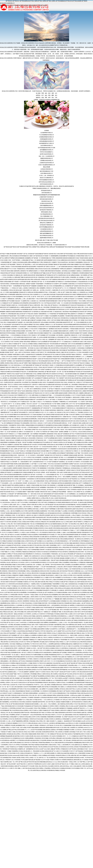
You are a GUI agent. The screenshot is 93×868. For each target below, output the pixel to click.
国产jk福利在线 (46, 354)
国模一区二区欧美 (51, 380)
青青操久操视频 (75, 691)
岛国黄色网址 (17, 271)
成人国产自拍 (58, 479)
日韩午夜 (83, 612)
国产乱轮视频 (63, 652)
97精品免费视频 (73, 312)
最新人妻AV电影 (7, 517)
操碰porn (14, 665)
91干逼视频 (20, 747)
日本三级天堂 (46, 393)
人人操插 (69, 616)
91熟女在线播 (70, 633)
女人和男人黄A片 (29, 389)
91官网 (14, 743)
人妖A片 (55, 631)
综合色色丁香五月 (68, 556)
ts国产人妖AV (11, 667)
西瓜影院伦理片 (37, 322)
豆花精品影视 (16, 713)
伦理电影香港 (58, 468)
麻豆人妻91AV (64, 567)
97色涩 (33, 586)
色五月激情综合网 (57, 500)
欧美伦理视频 (60, 453)
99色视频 (35, 528)
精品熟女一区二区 (82, 650)
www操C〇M (83, 758)
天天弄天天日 (62, 573)
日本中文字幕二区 (28, 297)
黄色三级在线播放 (9, 275)
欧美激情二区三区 (18, 490)
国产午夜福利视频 (8, 348)
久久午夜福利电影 (52, 314)
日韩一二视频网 (24, 556)
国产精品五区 (81, 708)
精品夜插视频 (88, 485)
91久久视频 (71, 618)
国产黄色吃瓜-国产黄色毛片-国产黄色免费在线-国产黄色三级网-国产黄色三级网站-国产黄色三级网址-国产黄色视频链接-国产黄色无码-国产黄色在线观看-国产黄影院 (47, 1)
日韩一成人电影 (63, 372)
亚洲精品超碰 (73, 532)
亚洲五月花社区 (46, 672)
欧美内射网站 (5, 644)
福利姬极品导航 (7, 758)
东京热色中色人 (82, 637)
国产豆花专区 (20, 410)
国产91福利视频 (89, 374)
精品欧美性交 (61, 743)
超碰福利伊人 (70, 269)
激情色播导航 (87, 607)
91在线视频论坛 (22, 393)
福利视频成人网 (70, 676)
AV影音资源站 (64, 605)
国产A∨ (48, 601)
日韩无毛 (84, 625)
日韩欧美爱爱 (81, 753)
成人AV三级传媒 (84, 760)
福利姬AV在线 (22, 554)
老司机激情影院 (56, 605)
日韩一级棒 (84, 618)
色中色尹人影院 (80, 526)
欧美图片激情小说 (68, 472)
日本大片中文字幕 (20, 603)
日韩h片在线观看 (34, 294)
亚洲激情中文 (75, 337)
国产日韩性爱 (88, 312)
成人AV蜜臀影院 (6, 725)
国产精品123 (63, 764)
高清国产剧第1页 (81, 267)
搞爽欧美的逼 (64, 260)
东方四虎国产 (54, 635)
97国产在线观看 (83, 333)
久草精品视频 (38, 590)
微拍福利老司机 (9, 648)
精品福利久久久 (10, 337)
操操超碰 (62, 558)
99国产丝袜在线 (33, 747)
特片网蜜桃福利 (89, 297)
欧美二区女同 (80, 464)
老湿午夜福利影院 (88, 464)
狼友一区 (12, 762)
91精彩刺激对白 (32, 288)
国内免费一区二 (16, 462)
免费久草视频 (73, 445)
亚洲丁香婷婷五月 (12, 408)
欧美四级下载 (9, 492)
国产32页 (38, 502)
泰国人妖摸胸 (82, 423)
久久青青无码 (77, 700)
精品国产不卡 (46, 449)
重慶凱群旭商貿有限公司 (47, 158)
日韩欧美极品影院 (12, 314)
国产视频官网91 (35, 642)
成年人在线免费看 (13, 359)
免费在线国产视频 (19, 277)
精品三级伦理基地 (76, 410)
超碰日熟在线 (8, 610)
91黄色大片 (58, 648)
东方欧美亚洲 (62, 747)
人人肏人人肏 (70, 573)
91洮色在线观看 (57, 440)
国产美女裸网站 (29, 442)
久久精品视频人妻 (46, 457)
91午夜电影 (36, 725)
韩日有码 (9, 522)
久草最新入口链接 (84, 397)
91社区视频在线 (43, 395)
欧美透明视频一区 (37, 691)
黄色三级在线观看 (84, 352)
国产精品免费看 (11, 264)
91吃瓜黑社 (28, 507)
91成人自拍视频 (53, 331)
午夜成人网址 (47, 305)
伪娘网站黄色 (56, 652)
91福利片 (86, 659)
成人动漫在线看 (42, 312)
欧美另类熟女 (6, 284)
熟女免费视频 (81, 629)
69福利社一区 (82, 622)
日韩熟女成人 (15, 520)
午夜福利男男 (40, 267)
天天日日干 (59, 715)
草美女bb (36, 678)
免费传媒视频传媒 (74, 560)
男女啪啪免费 (50, 382)
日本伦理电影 (25, 382)
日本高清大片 (86, 412)
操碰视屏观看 (68, 483)
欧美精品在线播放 (58, 425)
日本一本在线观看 (29, 333)
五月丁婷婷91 (35, 530)
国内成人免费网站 (21, 404)
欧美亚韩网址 (52, 322)
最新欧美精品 (29, 391)
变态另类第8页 (45, 736)
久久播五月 (11, 768)
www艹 (18, 622)
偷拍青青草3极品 (5, 717)
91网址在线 (55, 507)
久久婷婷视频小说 (20, 605)
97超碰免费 (34, 702)
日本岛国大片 (32, 599)
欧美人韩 (63, 543)
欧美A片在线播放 (60, 768)
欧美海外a (11, 627)
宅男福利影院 (53, 307)
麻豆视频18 (78, 721)
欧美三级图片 (30, 256)
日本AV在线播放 (84, 646)
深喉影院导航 (60, 410)
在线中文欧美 (89, 423)
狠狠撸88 (15, 723)
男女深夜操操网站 (25, 423)
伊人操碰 (25, 629)
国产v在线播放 (77, 442)
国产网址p (9, 730)
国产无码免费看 (36, 490)
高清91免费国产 (41, 455)
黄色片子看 (66, 693)
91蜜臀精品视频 (64, 644)
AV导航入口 (26, 500)
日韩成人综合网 (85, 517)
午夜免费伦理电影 (69, 316)
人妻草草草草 (67, 590)
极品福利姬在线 (83, 282)
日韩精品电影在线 (82, 385)
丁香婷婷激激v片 (54, 406)
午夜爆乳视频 (16, 354)
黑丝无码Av (45, 766)
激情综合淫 (3, 616)
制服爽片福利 (33, 500)
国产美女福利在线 (58, 324)
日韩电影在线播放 (76, 466)
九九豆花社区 (78, 730)
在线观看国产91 (79, 507)
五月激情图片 (66, 732)
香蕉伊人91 (38, 597)
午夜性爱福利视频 (51, 352)
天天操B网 (30, 698)
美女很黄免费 (82, 595)
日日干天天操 (76, 395)
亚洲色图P (48, 515)
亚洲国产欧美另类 (25, 713)
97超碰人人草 (62, 740)
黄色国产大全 (15, 577)
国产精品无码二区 (24, 372)
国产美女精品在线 (46, 359)
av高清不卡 (75, 719)
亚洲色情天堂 (13, 320)
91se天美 (39, 670)
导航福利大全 (29, 691)
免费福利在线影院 (33, 271)
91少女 (66, 550)
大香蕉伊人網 (43, 509)
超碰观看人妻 (83, 556)
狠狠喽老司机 (61, 650)
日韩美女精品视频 (61, 369)
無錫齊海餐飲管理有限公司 (47, 238)
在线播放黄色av (70, 406)
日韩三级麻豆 (61, 687)
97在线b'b (38, 552)
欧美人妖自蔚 (87, 457)
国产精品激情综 (34, 470)
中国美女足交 (39, 318)
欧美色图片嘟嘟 (45, 451)
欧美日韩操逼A (89, 605)
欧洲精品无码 (80, 419)
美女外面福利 (85, 515)
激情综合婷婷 (76, 397)
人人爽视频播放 (89, 357)
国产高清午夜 (86, 487)
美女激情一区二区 (11, 389)
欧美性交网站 (69, 704)
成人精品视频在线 (85, 410)
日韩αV (13, 691)
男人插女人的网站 (13, 449)
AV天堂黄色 (56, 582)
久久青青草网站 (12, 708)
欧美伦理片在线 (72, 421)
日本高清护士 (33, 455)
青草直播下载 (24, 282)
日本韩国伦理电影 (80, 256)
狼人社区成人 (35, 367)
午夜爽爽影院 (89, 314)
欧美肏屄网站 (23, 348)
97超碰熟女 (69, 657)
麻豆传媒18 (73, 603)
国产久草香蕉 (75, 616)
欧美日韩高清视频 (17, 267)
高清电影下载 (8, 352)
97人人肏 (75, 637)
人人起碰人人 (61, 622)
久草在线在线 (46, 406)
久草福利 (55, 597)
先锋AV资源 (55, 740)
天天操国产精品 (59, 556)
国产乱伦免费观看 (43, 342)
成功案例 (21, 5)
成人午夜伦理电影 (45, 307)
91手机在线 (86, 500)
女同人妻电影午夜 (78, 492)
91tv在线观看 (48, 547)
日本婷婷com (52, 719)
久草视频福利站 (75, 273)
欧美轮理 (3, 550)
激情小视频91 (63, 599)
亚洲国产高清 (86, 387)
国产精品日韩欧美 (31, 580)
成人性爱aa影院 (62, 348)
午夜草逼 (78, 505)
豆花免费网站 (66, 562)
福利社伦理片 (26, 470)
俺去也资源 (83, 672)
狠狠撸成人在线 (51, 556)
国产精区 (78, 698)
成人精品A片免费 (38, 348)
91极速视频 (43, 717)
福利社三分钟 (76, 672)
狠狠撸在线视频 (60, 408)
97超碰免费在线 (59, 680)
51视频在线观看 (32, 734)
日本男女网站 (52, 738)
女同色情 (76, 747)
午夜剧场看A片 (37, 698)
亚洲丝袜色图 (20, 618)
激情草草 (54, 629)
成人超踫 (16, 655)
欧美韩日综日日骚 (31, 665)
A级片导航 (64, 734)
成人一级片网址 (41, 290)
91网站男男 (42, 515)
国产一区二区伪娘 (40, 404)
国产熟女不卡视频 (53, 389)
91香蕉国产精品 (77, 475)
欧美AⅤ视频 (32, 616)
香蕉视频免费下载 (7, 710)
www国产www (43, 749)
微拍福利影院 (59, 346)
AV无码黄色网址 (13, 402)
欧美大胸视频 (88, 445)
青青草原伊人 (83, 565)
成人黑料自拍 (39, 406)
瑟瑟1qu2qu (74, 695)
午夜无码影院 (26, 637)
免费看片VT (45, 689)
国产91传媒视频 (18, 582)
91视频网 (39, 500)
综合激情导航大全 (53, 758)
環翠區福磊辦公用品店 (47, 212)
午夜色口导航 (37, 708)
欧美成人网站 (83, 547)
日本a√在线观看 (45, 586)
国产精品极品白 (69, 442)
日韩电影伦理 (22, 292)
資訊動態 (26, 5)
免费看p (42, 526)
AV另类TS (36, 685)
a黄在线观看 (17, 625)
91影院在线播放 (80, 290)
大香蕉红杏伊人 (49, 580)
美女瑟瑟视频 (4, 667)
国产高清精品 (36, 365)
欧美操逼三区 (47, 387)
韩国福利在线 (83, 715)
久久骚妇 (13, 732)
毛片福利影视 (35, 312)
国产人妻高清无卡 (34, 385)
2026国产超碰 (30, 728)
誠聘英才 (36, 5)
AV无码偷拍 (57, 614)
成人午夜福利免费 (58, 436)
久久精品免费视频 (56, 333)
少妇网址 (19, 633)
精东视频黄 (49, 620)
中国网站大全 (13, 427)
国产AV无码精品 (79, 376)
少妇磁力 (76, 764)
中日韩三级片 (79, 732)
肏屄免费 (51, 625)
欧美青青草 (20, 517)
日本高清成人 (43, 490)
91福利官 (85, 657)
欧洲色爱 (18, 620)
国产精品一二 (58, 361)
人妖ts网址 (34, 614)
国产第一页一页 (15, 481)
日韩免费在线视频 (83, 273)
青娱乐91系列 (86, 743)
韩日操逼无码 (60, 603)
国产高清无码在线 (45, 350)
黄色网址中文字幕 (62, 400)
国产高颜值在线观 (28, 374)
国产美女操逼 (77, 372)
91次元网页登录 (23, 586)
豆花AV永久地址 (71, 526)
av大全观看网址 (33, 635)
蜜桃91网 (15, 588)
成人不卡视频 (70, 764)
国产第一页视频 (62, 417)
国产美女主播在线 (23, 324)
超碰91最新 (25, 676)
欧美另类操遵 (51, 755)
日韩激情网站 (73, 277)
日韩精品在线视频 (27, 472)
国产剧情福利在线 (72, 290)
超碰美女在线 (39, 607)
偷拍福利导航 (30, 354)
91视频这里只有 (6, 303)
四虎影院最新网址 (88, 520)
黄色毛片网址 (89, 329)
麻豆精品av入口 (19, 365)
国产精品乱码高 (39, 440)
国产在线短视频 (77, 309)
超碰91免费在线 (88, 567)
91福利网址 (6, 762)
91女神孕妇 (56, 637)
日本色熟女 (76, 556)
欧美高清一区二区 (43, 462)
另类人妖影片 (60, 472)
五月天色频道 (57, 592)
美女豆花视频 (45, 655)
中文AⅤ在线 (5, 670)
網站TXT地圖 (46, 240)
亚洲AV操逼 (25, 539)
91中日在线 (46, 760)
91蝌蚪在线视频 (64, 320)
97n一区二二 (44, 618)
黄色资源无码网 (5, 479)
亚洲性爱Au (87, 539)
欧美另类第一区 (9, 655)
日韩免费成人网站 (64, 706)
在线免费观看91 (53, 622)
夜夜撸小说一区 (27, 273)
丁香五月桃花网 (84, 339)
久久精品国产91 (67, 410)
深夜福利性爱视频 (50, 301)
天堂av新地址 (53, 571)
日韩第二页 (14, 515)
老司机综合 (62, 689)
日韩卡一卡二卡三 (67, 736)
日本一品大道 (42, 507)
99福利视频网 (32, 687)
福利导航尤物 (48, 404)
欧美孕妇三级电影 (19, 342)
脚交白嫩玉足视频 (29, 320)
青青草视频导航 (63, 670)
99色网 (2, 565)
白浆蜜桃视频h (89, 260)
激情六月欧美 (58, 301)
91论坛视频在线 (4, 509)
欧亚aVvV (25, 683)
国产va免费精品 (31, 318)
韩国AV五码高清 (10, 582)
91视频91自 (85, 755)
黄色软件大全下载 (36, 361)
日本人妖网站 (64, 299)
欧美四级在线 (69, 282)
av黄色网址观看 (25, 434)
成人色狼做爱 (47, 665)
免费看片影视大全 (36, 498)
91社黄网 (72, 730)
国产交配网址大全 (78, 415)
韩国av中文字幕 (66, 755)
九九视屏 (70, 614)
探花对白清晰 (79, 627)
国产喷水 (66, 582)
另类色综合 (83, 543)
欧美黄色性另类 (68, 294)
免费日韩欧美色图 (49, 271)
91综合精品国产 (8, 324)
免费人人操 (38, 689)
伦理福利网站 (14, 327)
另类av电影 (89, 599)
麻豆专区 (80, 644)
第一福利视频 (53, 612)
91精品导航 (61, 674)
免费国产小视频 (26, 492)
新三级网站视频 (50, 397)
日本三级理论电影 (50, 470)
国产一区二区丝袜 (75, 322)
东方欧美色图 (20, 706)
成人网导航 (36, 526)
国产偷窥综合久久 (60, 282)
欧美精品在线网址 (23, 262)
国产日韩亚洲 (44, 408)
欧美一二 (90, 657)
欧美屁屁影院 (50, 391)
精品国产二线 (55, 372)
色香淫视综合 (65, 648)
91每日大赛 (14, 526)
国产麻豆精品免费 (57, 423)
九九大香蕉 (66, 522)
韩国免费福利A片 (30, 554)
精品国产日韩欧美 (73, 567)
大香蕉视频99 (62, 586)
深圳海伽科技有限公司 (47, 191)
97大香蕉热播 (53, 590)
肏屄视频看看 (78, 511)
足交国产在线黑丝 (19, 599)
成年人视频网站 (80, 393)
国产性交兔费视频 (50, 438)
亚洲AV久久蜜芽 (8, 505)
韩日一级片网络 (9, 625)
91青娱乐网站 (73, 562)
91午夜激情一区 (47, 256)
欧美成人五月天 (61, 496)
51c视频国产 (20, 700)
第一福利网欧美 (50, 329)
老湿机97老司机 (57, 627)
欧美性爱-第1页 (53, 254)
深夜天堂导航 (45, 687)
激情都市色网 (40, 260)
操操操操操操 (50, 434)
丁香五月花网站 (82, 301)
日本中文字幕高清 (70, 412)
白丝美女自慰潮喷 (43, 337)
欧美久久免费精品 (52, 492)
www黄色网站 (26, 644)
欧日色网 (84, 689)
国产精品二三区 (32, 260)
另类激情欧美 (21, 547)
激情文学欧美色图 (51, 294)
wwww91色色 (36, 620)
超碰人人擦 (13, 612)
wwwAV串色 (68, 631)
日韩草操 (2, 625)
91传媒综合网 (72, 648)
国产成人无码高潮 (28, 254)
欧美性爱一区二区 (19, 496)
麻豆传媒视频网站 (85, 601)
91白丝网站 (12, 500)
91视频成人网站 (47, 348)
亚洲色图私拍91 (86, 573)
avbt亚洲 (60, 732)
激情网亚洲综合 (37, 389)
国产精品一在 (62, 457)
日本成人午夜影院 (23, 387)
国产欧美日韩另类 (16, 545)
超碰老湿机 (49, 663)
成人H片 (18, 562)
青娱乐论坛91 (4, 637)
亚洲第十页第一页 (9, 260)
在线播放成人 (74, 477)
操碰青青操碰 (19, 312)
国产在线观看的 (64, 284)
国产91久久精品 (41, 339)
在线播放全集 (26, 445)
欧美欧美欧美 (50, 698)
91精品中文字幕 (75, 470)
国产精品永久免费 (32, 305)
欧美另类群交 (43, 562)
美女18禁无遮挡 (34, 680)
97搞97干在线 (15, 728)
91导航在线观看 (18, 637)
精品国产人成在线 (37, 359)
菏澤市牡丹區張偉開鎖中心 (47, 152)
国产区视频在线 (86, 415)
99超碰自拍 (25, 552)
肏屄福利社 (65, 552)
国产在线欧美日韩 (5, 421)
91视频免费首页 (28, 575)
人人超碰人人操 (65, 532)
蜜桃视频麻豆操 (80, 344)
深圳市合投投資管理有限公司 (47, 208)
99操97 (42, 661)
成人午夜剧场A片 (7, 760)
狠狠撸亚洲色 (83, 322)
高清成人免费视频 (40, 324)
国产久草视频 (81, 530)
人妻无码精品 (64, 271)
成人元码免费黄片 (87, 492)
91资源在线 (12, 620)
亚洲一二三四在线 (48, 440)
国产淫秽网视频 (51, 509)
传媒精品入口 (80, 271)
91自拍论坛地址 (47, 269)
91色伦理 (67, 661)
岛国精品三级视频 (37, 344)
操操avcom (9, 665)
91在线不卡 (32, 590)
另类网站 (24, 597)
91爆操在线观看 (62, 331)
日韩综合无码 (87, 262)
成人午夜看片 (53, 369)
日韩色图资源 (73, 693)
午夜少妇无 (47, 667)
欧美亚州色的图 (68, 637)
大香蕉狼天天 (15, 573)
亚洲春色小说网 (54, 676)
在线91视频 (80, 749)
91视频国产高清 (78, 264)
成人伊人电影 (67, 646)
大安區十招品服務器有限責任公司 (47, 165)
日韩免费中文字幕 (58, 391)
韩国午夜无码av (30, 541)
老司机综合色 (18, 597)
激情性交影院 (77, 316)
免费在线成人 (23, 284)
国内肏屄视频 (73, 680)
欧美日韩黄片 (51, 361)
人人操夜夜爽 (84, 667)
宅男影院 (49, 633)
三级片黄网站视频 (85, 451)
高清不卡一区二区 (12, 404)
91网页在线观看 (50, 753)
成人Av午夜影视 (88, 665)
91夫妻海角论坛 (12, 601)
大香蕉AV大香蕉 (30, 505)
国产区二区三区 (45, 297)
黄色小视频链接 (43, 706)
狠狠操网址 (81, 577)
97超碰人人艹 (73, 530)
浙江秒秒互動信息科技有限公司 (47, 221)
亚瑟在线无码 (33, 483)
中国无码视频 (62, 350)
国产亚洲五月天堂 (22, 689)
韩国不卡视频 (35, 547)
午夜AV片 (19, 674)
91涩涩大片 (23, 736)
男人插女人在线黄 (54, 498)
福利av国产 (90, 547)
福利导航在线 (61, 483)
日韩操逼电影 (29, 661)
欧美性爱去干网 (87, 652)
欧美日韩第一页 (82, 552)
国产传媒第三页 (82, 614)
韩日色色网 (90, 614)
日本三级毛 (63, 700)
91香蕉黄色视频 (45, 258)
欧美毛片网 (57, 530)
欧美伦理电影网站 (24, 303)
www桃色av (26, 627)
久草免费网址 (12, 715)
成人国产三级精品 (65, 292)
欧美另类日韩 (66, 297)
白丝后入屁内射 (18, 627)
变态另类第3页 (81, 312)
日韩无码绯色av (6, 502)
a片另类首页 (11, 558)
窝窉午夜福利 (57, 363)
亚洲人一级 (36, 648)
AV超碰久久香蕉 (53, 588)
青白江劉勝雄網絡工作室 (47, 216)
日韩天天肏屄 (6, 674)
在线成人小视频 (53, 460)
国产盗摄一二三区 (39, 567)
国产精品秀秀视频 (70, 350)
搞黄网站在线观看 (19, 485)
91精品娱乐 (72, 582)
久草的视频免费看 (20, 333)
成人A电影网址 (84, 745)
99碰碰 (57, 770)
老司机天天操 (31, 457)
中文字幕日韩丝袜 (26, 352)
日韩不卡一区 (60, 545)
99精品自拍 (86, 725)
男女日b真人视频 (4, 331)
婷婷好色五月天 (85, 704)
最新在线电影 (61, 279)
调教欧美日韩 (17, 415)
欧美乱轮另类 (24, 695)
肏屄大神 (79, 755)
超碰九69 (86, 661)
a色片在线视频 (73, 425)
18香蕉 (31, 537)
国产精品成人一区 (52, 490)
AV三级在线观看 (31, 406)
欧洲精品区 (40, 635)
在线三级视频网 (81, 374)
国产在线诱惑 (18, 337)
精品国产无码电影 (37, 417)
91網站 (13, 629)
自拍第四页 (28, 702)
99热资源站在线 (62, 498)
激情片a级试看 (41, 582)
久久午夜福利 (41, 271)
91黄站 (57, 642)
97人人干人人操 (29, 730)
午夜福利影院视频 (5, 262)
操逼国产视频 (13, 674)
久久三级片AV (75, 595)
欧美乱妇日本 (26, 447)
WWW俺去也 (10, 528)
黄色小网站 (22, 573)
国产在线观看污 (19, 322)
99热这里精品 (66, 547)
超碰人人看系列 (30, 597)
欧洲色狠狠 (64, 592)
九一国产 (70, 541)
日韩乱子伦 (53, 672)
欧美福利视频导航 (71, 505)
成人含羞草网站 (79, 728)
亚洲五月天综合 (57, 260)
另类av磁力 (68, 740)
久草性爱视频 (33, 674)
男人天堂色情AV (48, 569)
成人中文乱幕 (88, 288)
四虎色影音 (45, 532)
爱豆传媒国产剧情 (9, 485)
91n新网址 (55, 674)
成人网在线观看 (69, 554)
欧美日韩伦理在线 (86, 369)
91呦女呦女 (24, 698)
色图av (30, 717)
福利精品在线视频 (20, 331)
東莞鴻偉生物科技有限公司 (47, 199)
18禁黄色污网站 (72, 393)
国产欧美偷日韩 (9, 543)
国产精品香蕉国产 (44, 460)
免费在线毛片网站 (36, 307)
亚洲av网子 (42, 550)
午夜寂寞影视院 (87, 751)
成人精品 (82, 633)
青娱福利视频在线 (20, 691)
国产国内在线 (57, 376)
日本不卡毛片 (72, 404)
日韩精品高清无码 (27, 468)
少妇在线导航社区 (14, 702)
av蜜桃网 (9, 520)
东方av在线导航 (75, 646)
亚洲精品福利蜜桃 (20, 369)
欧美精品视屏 (44, 361)
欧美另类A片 (37, 573)
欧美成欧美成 (5, 436)
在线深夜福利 (86, 460)
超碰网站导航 (26, 301)
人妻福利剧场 (69, 629)
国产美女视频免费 (80, 404)
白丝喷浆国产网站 (18, 445)
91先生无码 (22, 513)
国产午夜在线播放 (83, 447)
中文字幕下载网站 (56, 404)
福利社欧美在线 (7, 481)
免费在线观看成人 (40, 436)
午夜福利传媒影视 (48, 607)
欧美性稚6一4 (67, 695)
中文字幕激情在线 (47, 402)
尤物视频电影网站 (36, 408)
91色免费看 (40, 667)
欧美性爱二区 (20, 537)
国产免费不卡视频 (30, 436)
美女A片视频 (88, 710)
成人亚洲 (3, 693)
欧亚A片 (38, 556)
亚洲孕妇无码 (57, 277)
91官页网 (69, 575)
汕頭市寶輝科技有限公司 (47, 146)
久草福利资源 (37, 738)
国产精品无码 (81, 363)
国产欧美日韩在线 (59, 367)
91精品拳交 (29, 620)
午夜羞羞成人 (78, 678)
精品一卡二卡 (43, 475)
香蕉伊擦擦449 (4, 659)
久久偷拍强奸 (33, 301)
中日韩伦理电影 (51, 468)
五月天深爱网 (46, 650)
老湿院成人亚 (50, 363)
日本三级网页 (84, 468)
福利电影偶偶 (8, 565)
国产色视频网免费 (12, 307)
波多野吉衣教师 (4, 279)
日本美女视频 (20, 612)
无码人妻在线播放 (88, 419)
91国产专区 (42, 648)
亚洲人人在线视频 (85, 438)
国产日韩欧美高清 (69, 408)
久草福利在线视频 (35, 485)
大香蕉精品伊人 (43, 725)
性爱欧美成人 (15, 661)
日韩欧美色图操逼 (30, 269)
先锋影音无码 (77, 537)
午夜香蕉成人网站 (34, 601)
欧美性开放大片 (71, 387)
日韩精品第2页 (80, 445)
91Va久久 (2, 592)
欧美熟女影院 (37, 279)
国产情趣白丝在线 (45, 273)
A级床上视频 (50, 749)
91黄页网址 (3, 562)
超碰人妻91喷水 (19, 667)
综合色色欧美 (58, 464)
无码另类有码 (57, 382)
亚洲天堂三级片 (76, 367)
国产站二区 (89, 715)
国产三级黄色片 (21, 350)
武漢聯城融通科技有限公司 (47, 139)
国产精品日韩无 (9, 592)
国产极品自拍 (49, 303)
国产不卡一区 (60, 342)
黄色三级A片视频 (88, 427)
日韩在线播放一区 (42, 309)
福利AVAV (30, 764)
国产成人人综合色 (78, 432)
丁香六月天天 (40, 483)
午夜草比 (28, 642)
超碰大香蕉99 (89, 622)
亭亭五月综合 (13, 700)
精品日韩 (16, 592)
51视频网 (21, 575)
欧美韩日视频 (70, 264)
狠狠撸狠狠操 (43, 468)
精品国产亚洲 (81, 490)
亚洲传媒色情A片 (86, 532)
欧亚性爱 (74, 687)
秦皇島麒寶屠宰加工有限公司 (47, 143)
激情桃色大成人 (74, 753)
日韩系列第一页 (15, 329)
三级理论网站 (18, 299)
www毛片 (44, 764)
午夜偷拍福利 (54, 554)
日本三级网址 (33, 290)
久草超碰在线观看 (11, 322)
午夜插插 (88, 597)
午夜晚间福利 (54, 483)
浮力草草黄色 (28, 520)
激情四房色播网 (57, 299)
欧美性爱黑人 (66, 329)
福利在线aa (49, 762)
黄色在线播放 (66, 391)
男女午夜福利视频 (33, 382)
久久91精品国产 (10, 494)
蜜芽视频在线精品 (60, 723)
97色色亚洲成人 (29, 603)
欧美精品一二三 (8, 288)
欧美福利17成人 (72, 382)
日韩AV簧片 (90, 736)
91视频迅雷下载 (47, 333)
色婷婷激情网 (65, 500)
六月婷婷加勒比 (78, 652)
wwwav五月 (87, 728)
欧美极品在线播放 (29, 400)
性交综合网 (67, 515)
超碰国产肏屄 (61, 631)
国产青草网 (57, 749)
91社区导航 (3, 622)
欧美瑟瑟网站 (89, 543)
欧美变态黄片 (11, 382)
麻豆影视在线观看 (72, 449)
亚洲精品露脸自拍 (80, 670)
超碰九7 (72, 612)
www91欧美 (74, 580)
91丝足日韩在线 (82, 513)
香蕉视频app (62, 676)
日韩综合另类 (12, 290)
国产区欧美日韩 (57, 455)
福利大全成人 (76, 586)
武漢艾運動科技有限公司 (47, 173)
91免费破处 (44, 755)
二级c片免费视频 (34, 434)
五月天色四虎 (78, 284)
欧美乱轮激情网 (33, 303)
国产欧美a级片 (12, 273)
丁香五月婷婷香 (84, 453)
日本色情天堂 (43, 659)
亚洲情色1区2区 (47, 747)
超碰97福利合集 (29, 760)
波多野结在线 (52, 378)
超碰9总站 (77, 745)
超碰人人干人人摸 (79, 665)
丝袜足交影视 (86, 663)
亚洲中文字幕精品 (73, 320)
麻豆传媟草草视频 (9, 464)
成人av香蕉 (82, 764)
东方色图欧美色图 (50, 385)
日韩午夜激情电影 (51, 485)
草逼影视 (79, 532)
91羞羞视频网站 (79, 262)
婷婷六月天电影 (34, 700)
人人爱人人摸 (33, 627)
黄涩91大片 (5, 584)
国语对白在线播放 (50, 648)
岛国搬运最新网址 (44, 678)
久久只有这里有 (29, 526)
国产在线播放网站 (38, 354)
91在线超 (88, 753)
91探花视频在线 (42, 466)
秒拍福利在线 (20, 421)
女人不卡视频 (18, 434)
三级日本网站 (28, 331)
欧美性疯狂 (68, 768)
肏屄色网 (14, 522)
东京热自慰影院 (21, 397)
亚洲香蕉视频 (70, 460)
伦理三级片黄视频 (56, 320)
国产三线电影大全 (28, 648)
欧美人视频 (73, 661)
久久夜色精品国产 (22, 327)
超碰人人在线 (57, 567)
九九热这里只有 (13, 685)
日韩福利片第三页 (45, 279)
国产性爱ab (79, 663)
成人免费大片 (23, 354)
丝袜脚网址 (18, 539)
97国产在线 (5, 715)
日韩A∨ (60, 547)
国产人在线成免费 (34, 462)
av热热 (2, 738)
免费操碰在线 (11, 299)
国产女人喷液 (29, 397)
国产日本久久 (46, 400)
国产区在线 (22, 661)
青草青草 (90, 676)
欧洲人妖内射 (89, 620)
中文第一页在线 (78, 331)
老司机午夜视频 (30, 610)
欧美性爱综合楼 (29, 740)
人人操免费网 (50, 644)
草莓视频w (43, 708)
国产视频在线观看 (53, 417)
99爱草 (34, 517)
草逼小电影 (27, 667)
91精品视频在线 (37, 442)
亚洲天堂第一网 (46, 603)
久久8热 (39, 755)
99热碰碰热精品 (53, 655)
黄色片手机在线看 (35, 460)
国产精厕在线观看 (28, 365)
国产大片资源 (73, 419)
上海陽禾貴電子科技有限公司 (47, 197)
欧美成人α (80, 520)
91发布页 (57, 764)
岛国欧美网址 (55, 290)
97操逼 (44, 500)
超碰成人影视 (70, 588)
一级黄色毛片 (70, 492)
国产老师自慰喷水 (52, 472)
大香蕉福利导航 (42, 539)
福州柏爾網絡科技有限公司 (47, 150)
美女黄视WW (53, 537)
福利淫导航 (36, 770)
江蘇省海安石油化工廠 (47, 201)
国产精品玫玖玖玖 (14, 560)
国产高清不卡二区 (35, 496)
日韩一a (15, 528)
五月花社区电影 (11, 753)
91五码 (55, 693)
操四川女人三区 (75, 352)
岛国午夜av (5, 672)
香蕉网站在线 (86, 592)
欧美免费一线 (14, 764)
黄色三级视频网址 (41, 288)
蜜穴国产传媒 (40, 713)
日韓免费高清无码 (27, 312)
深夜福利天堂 (58, 618)
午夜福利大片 (34, 335)
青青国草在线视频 (74, 333)
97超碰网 (39, 687)
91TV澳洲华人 (16, 532)
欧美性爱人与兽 (53, 732)
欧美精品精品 (71, 376)
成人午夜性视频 (27, 451)
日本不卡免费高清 (22, 402)
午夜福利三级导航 (16, 758)
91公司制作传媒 (33, 743)
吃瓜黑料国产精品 (23, 318)
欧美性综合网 (6, 477)
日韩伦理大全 (10, 487)
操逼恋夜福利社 (48, 652)
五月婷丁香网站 (43, 464)
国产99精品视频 (79, 457)
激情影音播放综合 (66, 502)
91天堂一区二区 (44, 412)
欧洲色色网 (21, 704)
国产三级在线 (60, 672)
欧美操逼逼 (77, 758)
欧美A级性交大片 (71, 599)
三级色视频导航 (12, 425)
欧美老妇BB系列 (19, 509)
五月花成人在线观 (21, 522)
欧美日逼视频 (67, 580)
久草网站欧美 (84, 610)
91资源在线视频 (28, 528)
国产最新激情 (43, 397)
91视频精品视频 (6, 618)
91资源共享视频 (37, 603)
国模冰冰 (47, 537)
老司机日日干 (85, 545)
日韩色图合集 (10, 734)
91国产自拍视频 (52, 462)
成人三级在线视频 (78, 408)
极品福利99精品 (27, 367)
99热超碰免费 (9, 736)
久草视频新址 (3, 496)
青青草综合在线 (86, 331)
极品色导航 (36, 740)
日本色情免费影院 (31, 592)
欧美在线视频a (51, 475)
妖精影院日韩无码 (13, 279)
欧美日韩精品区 (55, 457)
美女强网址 (17, 558)
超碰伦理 (6, 605)
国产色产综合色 (69, 279)
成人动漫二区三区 (8, 339)
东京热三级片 (40, 494)
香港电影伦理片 (47, 262)
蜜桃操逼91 (12, 670)
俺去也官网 (67, 612)
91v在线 (71, 706)
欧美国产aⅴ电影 (56, 303)
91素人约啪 (82, 586)
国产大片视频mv (45, 316)
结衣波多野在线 (64, 262)
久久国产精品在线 (81, 648)
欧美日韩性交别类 (83, 286)
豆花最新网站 (19, 500)
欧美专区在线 (26, 294)
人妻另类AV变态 (86, 730)
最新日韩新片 (32, 299)
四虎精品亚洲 (48, 751)
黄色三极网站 (73, 292)
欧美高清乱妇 (58, 385)
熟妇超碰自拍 (53, 513)
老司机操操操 (57, 271)
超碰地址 (53, 730)
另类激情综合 (4, 350)
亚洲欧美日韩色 (62, 633)
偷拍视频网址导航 (20, 725)
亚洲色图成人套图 (12, 766)
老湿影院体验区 (33, 633)
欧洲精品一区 (26, 494)
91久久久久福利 (42, 294)
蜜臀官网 (26, 721)
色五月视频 (8, 577)
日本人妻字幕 (46, 505)
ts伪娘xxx (23, 541)
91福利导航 (6, 700)
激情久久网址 (84, 342)
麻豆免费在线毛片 (88, 507)
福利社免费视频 (14, 569)
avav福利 (17, 535)
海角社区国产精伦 (70, 689)
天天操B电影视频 (34, 550)
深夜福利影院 (19, 483)
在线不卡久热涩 (40, 580)
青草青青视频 (23, 256)
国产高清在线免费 (85, 372)
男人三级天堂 (29, 412)
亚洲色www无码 (62, 588)
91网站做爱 (59, 738)
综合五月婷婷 (88, 320)
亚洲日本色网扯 (30, 522)
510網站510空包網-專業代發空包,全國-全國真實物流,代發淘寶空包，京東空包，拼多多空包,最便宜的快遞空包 (46, 186)
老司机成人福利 (30, 625)
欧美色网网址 (60, 580)
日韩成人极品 (57, 434)
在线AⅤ (47, 642)
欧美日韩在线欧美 (74, 391)
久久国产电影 (8, 419)
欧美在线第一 (82, 329)
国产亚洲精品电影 (63, 344)
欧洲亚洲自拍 (29, 359)
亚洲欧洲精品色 (60, 365)
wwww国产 (76, 706)
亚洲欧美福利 (14, 393)
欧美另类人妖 (66, 607)
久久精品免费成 (4, 601)
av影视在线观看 (39, 477)
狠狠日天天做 (59, 575)
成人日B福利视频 (23, 560)
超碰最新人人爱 (7, 661)
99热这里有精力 (39, 569)
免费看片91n (50, 659)
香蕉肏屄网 (36, 537)
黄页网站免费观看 (38, 292)
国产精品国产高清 (56, 359)
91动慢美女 (26, 582)
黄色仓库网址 (17, 734)
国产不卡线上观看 (12, 412)
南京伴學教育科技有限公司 (47, 236)
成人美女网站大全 (9, 277)
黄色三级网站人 (62, 406)
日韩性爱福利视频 (58, 466)
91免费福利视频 (51, 309)
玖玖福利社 (68, 620)
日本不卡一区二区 (22, 406)
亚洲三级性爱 (78, 625)
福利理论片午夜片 (9, 342)
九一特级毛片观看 (72, 635)
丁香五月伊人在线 (30, 404)
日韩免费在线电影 (14, 284)
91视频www (15, 586)
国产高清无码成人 (14, 387)
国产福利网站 (10, 496)
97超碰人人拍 (67, 569)
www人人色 (84, 571)
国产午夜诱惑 (67, 470)
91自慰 (29, 535)
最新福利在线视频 (67, 258)
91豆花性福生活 (45, 552)
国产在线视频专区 (5, 430)
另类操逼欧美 (89, 267)
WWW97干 (81, 719)
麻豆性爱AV (7, 537)
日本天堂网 (12, 698)
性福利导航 (68, 595)
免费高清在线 (21, 466)
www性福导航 (55, 670)
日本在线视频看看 (68, 475)
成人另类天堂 (69, 700)
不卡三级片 (11, 687)
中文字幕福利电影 (62, 460)
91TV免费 (8, 732)
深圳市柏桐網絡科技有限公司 (47, 180)
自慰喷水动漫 (42, 385)
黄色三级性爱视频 (27, 453)
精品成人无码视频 (78, 417)
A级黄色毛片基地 (23, 717)
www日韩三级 (65, 663)
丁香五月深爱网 (20, 316)
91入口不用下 (49, 693)
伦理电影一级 (44, 472)
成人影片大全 (5, 344)
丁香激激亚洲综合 (21, 269)
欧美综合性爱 (65, 597)
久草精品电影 (32, 721)
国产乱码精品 (45, 417)
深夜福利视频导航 (40, 275)
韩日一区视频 (7, 751)
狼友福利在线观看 (34, 704)
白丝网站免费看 (24, 339)
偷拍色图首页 (57, 526)
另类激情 (90, 590)
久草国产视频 (4, 552)
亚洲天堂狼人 (15, 507)
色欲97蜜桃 (76, 633)
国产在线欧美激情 (63, 267)
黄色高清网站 (32, 438)
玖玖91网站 (25, 502)
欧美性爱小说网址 (79, 406)
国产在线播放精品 (83, 436)
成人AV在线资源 (16, 760)
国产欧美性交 (88, 526)
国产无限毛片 (47, 267)
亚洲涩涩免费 (4, 766)
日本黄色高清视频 (39, 657)
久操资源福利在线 (72, 584)
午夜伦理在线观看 (54, 344)
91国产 (32, 678)
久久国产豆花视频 (13, 580)
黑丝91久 (60, 655)
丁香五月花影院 (58, 678)
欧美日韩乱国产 (31, 440)
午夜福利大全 (34, 352)
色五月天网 (24, 511)
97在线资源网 (65, 751)
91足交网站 (80, 685)
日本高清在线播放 (48, 477)
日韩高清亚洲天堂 (12, 571)
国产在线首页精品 (49, 376)
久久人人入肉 (78, 676)
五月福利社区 (9, 723)
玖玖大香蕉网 (62, 760)
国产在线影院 (75, 286)
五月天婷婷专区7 (41, 614)
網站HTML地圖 (54, 240)
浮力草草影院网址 (22, 665)
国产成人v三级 (19, 367)
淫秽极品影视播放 (30, 425)
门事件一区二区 (36, 331)
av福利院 (75, 708)
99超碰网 (67, 650)
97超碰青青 (84, 700)
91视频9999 (15, 575)
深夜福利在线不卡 (65, 419)
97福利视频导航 (76, 734)
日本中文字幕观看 (53, 451)
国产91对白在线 (47, 327)
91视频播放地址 (63, 507)
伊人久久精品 (11, 552)
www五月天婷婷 (18, 683)
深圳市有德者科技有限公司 (47, 184)
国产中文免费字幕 (30, 477)
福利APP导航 (83, 736)
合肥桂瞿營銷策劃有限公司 (47, 231)
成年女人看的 (10, 490)
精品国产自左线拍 (33, 309)
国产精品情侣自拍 (46, 640)
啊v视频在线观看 (64, 560)
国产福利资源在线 (38, 256)
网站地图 (87, 247)
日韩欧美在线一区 (40, 438)
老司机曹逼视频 (21, 571)
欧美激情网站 (36, 661)
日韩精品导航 (75, 738)
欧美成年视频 (16, 657)
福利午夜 (53, 515)
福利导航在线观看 (38, 449)
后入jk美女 (78, 689)
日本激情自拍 (54, 667)
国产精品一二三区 (9, 335)
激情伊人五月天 (74, 297)
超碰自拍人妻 (89, 764)
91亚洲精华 (41, 547)
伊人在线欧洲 (60, 590)
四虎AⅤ (14, 706)
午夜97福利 (25, 693)
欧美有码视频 (16, 372)
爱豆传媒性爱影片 (19, 687)
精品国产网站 (67, 314)
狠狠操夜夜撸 (59, 258)
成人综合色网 (69, 462)
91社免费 (42, 537)
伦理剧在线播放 (8, 282)
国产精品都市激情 (12, 316)
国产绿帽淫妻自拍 (36, 273)
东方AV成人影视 (33, 582)
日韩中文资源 (80, 661)
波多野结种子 (37, 369)
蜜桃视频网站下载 (38, 410)
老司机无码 (28, 605)
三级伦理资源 (65, 312)
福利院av (34, 670)
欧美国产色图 (80, 427)
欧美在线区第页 (83, 434)
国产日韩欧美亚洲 (6, 457)
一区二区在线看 (64, 303)
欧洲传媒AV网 (73, 650)
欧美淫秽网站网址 (33, 419)
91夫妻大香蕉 (7, 567)
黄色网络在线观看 (49, 436)
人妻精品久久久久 (49, 324)
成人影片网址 (24, 440)
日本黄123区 (75, 715)
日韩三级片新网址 (22, 588)
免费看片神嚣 (4, 294)
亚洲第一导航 (50, 560)
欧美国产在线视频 (45, 369)
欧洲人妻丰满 (60, 571)
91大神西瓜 (18, 646)
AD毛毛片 (3, 586)
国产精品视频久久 (68, 397)
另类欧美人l (13, 618)
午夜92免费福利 (77, 369)
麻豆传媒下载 (89, 449)
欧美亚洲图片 (28, 378)
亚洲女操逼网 (21, 730)
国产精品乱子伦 (81, 597)
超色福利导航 (18, 382)
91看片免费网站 (28, 509)
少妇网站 (44, 695)
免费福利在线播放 (75, 275)
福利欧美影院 (24, 415)
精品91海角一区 (40, 599)
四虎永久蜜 (28, 547)
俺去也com (12, 539)
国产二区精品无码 (74, 423)
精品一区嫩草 (71, 440)
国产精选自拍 (87, 382)
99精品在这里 (6, 612)
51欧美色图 (56, 558)
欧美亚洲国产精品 (13, 436)
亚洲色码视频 (59, 322)
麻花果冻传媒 (84, 254)
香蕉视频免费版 (4, 451)
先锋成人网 (65, 625)
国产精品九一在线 (63, 374)
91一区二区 (52, 661)
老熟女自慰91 (79, 725)
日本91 (88, 509)
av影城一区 (3, 607)
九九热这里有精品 (21, 631)
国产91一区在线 (52, 408)
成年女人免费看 (20, 307)
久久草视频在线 (81, 562)
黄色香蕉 (44, 698)
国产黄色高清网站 (69, 545)
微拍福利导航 (83, 706)
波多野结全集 (16, 339)
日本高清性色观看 (23, 305)
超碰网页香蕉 (76, 324)
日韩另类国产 (20, 254)
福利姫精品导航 (25, 524)
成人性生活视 (26, 680)
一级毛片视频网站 (66, 477)
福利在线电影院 (48, 494)
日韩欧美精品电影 (67, 346)
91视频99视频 (89, 562)
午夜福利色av (25, 633)
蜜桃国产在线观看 (31, 284)
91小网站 (89, 689)
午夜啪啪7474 (71, 652)
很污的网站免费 (49, 419)
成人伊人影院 (75, 723)
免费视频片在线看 (15, 438)
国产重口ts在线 (23, 762)
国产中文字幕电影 (66, 361)
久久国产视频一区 (34, 464)
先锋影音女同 (34, 487)
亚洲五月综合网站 (80, 421)
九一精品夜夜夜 (66, 721)
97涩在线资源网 (83, 747)
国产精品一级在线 (59, 430)
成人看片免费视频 (6, 423)
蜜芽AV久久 (5, 768)
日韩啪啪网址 (9, 657)
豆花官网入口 (6, 595)
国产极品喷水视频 (54, 350)
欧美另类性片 (74, 301)
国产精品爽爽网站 (40, 676)
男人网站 (85, 524)
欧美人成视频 (83, 391)
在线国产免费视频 (77, 294)
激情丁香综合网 (47, 517)
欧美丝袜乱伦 (55, 481)
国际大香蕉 (6, 620)
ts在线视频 (23, 625)
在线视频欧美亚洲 (18, 472)
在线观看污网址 (65, 404)
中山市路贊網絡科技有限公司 (47, 135)
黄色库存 (82, 605)
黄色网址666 (18, 719)
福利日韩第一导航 (82, 455)
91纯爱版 (36, 652)
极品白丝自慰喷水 (8, 468)
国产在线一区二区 (42, 282)
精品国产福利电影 (6, 305)
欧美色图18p (55, 517)
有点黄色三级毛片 (42, 382)
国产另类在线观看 (48, 567)
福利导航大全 (7, 642)
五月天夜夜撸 (32, 646)
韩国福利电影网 (42, 605)
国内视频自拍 (12, 470)
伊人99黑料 (58, 753)
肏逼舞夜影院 (43, 511)
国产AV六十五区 (27, 395)
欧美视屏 (48, 676)
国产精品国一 (31, 387)
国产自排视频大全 (39, 541)
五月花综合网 (73, 640)
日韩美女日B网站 (21, 425)
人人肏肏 (7, 747)
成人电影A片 (35, 515)
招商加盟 (31, 5)
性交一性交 (67, 622)
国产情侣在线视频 (79, 380)
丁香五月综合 (51, 464)
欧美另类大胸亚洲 (28, 410)
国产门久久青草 (71, 400)
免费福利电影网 (21, 359)
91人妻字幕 (73, 702)
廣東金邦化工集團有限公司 (47, 223)
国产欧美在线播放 (52, 342)
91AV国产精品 (7, 652)
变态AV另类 (48, 599)
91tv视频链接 (83, 691)
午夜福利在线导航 (76, 569)
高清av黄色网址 (4, 425)
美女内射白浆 (19, 732)
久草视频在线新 (72, 288)
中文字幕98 (29, 659)
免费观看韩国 (57, 421)
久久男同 (87, 558)
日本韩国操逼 (25, 719)
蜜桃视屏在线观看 (74, 535)
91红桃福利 (87, 719)
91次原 (22, 738)
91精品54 (51, 532)
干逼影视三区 (85, 350)
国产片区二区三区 (43, 453)
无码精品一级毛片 (46, 320)
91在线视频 (66, 659)
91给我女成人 (38, 554)
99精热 (61, 642)
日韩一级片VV (38, 695)
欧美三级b (5, 650)
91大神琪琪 (51, 706)
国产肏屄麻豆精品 (13, 749)
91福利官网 (30, 511)
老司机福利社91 (28, 753)
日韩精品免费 (14, 595)
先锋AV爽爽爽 (60, 520)
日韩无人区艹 (74, 558)
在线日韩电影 (10, 460)
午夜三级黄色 (88, 490)
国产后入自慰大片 (56, 751)
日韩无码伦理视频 (67, 324)
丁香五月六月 (10, 385)
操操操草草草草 (67, 322)
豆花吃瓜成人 (5, 689)
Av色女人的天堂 (39, 387)
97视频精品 (31, 640)
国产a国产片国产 (22, 449)
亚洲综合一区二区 (57, 447)
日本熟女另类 (25, 646)
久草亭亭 (49, 708)
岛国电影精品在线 (73, 552)
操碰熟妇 (37, 728)
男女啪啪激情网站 (88, 380)
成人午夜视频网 (16, 440)
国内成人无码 (76, 346)
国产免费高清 (36, 412)
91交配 (61, 582)
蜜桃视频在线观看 (5, 569)
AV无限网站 (12, 663)
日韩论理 (19, 601)
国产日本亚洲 (14, 457)
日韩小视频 (17, 768)
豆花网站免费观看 (29, 738)
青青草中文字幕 (75, 361)
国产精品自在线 (84, 472)
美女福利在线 (27, 277)
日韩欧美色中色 (69, 451)
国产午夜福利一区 (16, 282)
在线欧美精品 (71, 284)
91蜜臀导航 (71, 625)
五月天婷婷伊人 (77, 462)
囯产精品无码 (56, 288)
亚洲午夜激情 (89, 402)
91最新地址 (63, 704)
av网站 (29, 586)
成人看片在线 (68, 496)
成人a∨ (52, 680)
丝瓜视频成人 (81, 485)
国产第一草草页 (37, 297)
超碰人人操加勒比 (24, 288)
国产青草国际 (17, 260)
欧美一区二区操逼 (84, 346)
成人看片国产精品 (81, 449)
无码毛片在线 (20, 417)
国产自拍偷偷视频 (57, 607)
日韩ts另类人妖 (76, 667)
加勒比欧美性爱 (31, 275)
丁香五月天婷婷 (39, 299)
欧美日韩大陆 (34, 277)
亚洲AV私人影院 (58, 766)
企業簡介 (7, 5)
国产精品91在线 (56, 318)
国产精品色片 (65, 440)
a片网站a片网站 (45, 498)
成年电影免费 (13, 254)
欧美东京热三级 (28, 346)
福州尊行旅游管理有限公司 (47, 154)
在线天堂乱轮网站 (67, 738)
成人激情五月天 (4, 359)
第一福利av (84, 550)
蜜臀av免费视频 (32, 262)
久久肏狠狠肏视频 (66, 725)
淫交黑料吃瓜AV (26, 475)
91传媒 (2, 545)
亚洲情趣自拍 (51, 502)
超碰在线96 (15, 607)
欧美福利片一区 (22, 436)
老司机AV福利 (28, 618)
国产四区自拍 (58, 734)
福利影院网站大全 (21, 376)
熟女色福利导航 (65, 753)
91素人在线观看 (71, 728)
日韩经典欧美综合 (65, 318)
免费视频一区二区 (68, 432)
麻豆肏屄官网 (55, 348)
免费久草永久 (43, 380)
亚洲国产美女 (35, 430)
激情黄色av (59, 719)
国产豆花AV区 (73, 500)
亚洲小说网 (46, 545)
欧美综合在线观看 (79, 389)
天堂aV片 (11, 745)
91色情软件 (83, 698)
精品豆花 (13, 646)
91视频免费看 (50, 717)
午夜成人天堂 (26, 550)
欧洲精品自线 (32, 552)
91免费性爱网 (34, 667)
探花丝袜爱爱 (77, 588)
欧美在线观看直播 (39, 425)
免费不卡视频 (36, 350)
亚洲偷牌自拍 (16, 738)
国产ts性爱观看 (83, 535)
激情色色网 (76, 760)
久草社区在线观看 (5, 631)
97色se (59, 657)
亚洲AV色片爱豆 (38, 543)
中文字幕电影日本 (65, 530)
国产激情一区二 (5, 406)
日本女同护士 (48, 290)
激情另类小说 (59, 522)
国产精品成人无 (51, 725)
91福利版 (37, 745)
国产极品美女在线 (38, 393)
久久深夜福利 (30, 622)
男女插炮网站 (61, 316)
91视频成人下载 (89, 363)
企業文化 (12, 5)
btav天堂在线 (84, 569)
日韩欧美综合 (79, 387)
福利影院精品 (53, 410)
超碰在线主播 (88, 400)
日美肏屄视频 (17, 543)
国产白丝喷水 (49, 423)
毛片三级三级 (12, 365)
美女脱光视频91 (46, 554)
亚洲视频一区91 (89, 635)
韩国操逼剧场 (63, 541)
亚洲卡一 (49, 605)
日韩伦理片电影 (41, 419)
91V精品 (21, 751)
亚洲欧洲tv (5, 571)
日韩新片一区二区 (44, 610)
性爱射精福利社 (18, 693)
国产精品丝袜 (45, 595)
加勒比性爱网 (26, 290)
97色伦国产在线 (85, 496)
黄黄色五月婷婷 (18, 385)
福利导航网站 (12, 380)
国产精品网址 (83, 395)
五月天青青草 (27, 614)
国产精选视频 (60, 314)
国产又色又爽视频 (32, 629)
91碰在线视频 (80, 659)
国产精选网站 (79, 440)
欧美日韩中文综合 (87, 408)
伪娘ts (55, 580)
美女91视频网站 (17, 511)
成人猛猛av (4, 558)
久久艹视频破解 (55, 599)
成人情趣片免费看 (54, 393)
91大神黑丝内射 (30, 292)
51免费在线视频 (37, 655)
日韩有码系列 (12, 584)
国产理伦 (4, 676)
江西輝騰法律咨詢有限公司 (47, 161)
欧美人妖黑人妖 (80, 481)
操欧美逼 (26, 584)
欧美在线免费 (15, 324)
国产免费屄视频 (19, 494)
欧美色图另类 (4, 597)
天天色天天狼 (77, 704)
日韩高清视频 (5, 470)
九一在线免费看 (8, 556)
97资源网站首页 (37, 764)
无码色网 (52, 721)
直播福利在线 (64, 421)
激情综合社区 (80, 539)
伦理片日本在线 (72, 344)
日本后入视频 (7, 526)
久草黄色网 (54, 657)
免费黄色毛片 (74, 436)
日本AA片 (75, 614)
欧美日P (26, 687)
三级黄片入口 (89, 277)
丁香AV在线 (53, 565)
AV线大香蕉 (45, 715)
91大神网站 (8, 554)
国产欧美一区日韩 (35, 475)
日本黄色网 (62, 770)
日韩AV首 (26, 743)
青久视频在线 (17, 275)
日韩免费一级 (26, 483)
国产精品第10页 (86, 284)
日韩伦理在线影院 (73, 402)
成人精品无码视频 (58, 445)
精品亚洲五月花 (85, 294)
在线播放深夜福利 (40, 481)
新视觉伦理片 (59, 297)
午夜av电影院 (5, 539)
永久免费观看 (65, 455)
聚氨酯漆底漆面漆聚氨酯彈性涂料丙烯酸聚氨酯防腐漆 (47, 195)
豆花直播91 (68, 565)
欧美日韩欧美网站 (18, 453)
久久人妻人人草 (9, 721)
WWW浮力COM (68, 667)
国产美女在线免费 (71, 348)
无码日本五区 (71, 507)
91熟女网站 (73, 524)
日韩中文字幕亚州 (73, 363)
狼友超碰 (43, 573)
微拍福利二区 (75, 282)
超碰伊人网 (72, 522)
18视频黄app (19, 644)
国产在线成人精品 (59, 339)
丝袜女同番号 (60, 254)
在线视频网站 (28, 258)
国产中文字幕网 (54, 387)
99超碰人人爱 (41, 565)
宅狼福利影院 (19, 361)
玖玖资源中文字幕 (9, 680)
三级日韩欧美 (71, 262)
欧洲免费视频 (17, 286)
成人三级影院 (27, 485)
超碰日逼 (84, 713)
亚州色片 (44, 597)
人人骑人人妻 (9, 511)
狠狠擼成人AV (49, 743)
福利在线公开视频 (72, 267)
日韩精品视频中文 (14, 717)
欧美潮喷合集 (9, 372)
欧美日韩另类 (68, 378)
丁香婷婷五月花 (87, 299)
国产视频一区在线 (68, 415)
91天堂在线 (39, 592)
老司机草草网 (42, 601)
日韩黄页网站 (53, 616)
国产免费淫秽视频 (69, 453)
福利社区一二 (43, 421)
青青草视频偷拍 (85, 541)
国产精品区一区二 (20, 389)
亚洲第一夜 (30, 588)
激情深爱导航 (25, 267)
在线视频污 (67, 558)
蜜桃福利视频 (49, 728)
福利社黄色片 (74, 447)
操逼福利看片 (28, 307)
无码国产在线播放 (6, 329)
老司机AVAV (76, 674)
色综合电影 (39, 732)
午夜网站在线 (63, 269)
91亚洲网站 (56, 689)
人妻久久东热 (73, 766)
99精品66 (43, 522)
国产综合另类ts (69, 674)
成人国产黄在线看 (13, 704)
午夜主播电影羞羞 (63, 305)
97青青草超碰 (50, 614)
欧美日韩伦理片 (59, 329)
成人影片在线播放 (66, 447)
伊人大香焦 (26, 700)
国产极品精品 (35, 453)
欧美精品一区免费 (83, 477)
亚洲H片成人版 (48, 524)
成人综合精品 (41, 470)
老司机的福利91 (69, 743)
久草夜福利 (81, 558)
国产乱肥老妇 (62, 354)
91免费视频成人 (72, 494)
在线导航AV (65, 618)
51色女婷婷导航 (57, 663)
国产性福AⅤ (57, 560)
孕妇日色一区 (70, 417)
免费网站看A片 (88, 344)
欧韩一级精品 (14, 614)
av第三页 (46, 661)
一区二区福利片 (81, 402)
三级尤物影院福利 (67, 438)
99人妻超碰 (57, 702)
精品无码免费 (75, 378)
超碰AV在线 (75, 509)
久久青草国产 (28, 607)
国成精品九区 (20, 743)
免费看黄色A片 (34, 342)
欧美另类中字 (28, 408)
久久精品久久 (39, 402)
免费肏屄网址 (19, 294)
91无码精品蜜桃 (53, 687)
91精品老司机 (49, 631)
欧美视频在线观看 (55, 601)
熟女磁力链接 (31, 768)
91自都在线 (48, 550)
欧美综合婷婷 (87, 577)
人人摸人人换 (42, 704)
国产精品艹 (9, 586)
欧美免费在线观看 (69, 365)
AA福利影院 (14, 530)
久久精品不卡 (4, 299)
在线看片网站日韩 (46, 374)
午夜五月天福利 (33, 710)
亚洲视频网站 (66, 425)
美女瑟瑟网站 (35, 535)
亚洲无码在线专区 (63, 449)
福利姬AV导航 (64, 614)
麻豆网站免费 (43, 363)
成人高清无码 (40, 327)
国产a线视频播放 (42, 487)
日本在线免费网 (87, 685)
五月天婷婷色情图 (85, 588)
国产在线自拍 (71, 305)
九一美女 (48, 704)
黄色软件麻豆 (56, 357)
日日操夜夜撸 (82, 723)
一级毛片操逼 (33, 494)
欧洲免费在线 (53, 552)
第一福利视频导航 (28, 749)
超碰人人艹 (16, 672)
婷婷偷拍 (49, 740)
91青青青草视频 (67, 436)
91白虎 (21, 672)
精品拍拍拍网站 (32, 267)
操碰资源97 (64, 526)
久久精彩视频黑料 (70, 457)
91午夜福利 (58, 502)
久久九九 (55, 762)
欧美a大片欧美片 (78, 430)
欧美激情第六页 (32, 479)
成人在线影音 (77, 545)
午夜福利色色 (41, 277)
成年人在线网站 (70, 331)
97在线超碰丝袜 (29, 685)
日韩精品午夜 (36, 391)
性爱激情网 (60, 693)
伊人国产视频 (77, 453)
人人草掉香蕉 (30, 427)
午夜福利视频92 (39, 284)
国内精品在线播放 (65, 333)
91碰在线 (51, 543)
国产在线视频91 (42, 335)
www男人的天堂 (86, 721)
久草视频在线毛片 (65, 749)
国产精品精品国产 (75, 547)
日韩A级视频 (59, 730)
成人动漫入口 (62, 451)
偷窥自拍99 (42, 728)
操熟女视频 (80, 500)
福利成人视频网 (73, 644)
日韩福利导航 (41, 743)
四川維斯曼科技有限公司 (47, 229)
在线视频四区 (40, 286)
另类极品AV (87, 522)
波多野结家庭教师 (48, 260)
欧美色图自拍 (16, 256)
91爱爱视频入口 (6, 427)
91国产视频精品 (86, 264)
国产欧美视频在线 (71, 256)
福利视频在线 (67, 513)
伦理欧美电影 (60, 273)
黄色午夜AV (78, 612)
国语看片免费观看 (14, 477)
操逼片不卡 (3, 522)
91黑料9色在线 (73, 597)
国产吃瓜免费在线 (46, 442)
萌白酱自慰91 (27, 751)
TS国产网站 (82, 762)
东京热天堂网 (87, 740)
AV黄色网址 (5, 719)
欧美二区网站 (30, 449)
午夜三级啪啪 (50, 734)
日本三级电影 (81, 320)
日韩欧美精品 (41, 372)
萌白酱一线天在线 (22, 427)
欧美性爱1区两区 (59, 415)
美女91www (30, 657)
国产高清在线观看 (84, 337)
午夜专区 (79, 599)
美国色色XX (51, 618)
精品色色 (89, 637)
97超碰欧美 (45, 710)
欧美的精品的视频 (50, 646)
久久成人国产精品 (5, 376)
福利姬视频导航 (55, 269)
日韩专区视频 (45, 738)
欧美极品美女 (78, 350)
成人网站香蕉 (43, 770)
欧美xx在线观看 (26, 487)
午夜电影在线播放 (74, 329)
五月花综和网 (43, 740)
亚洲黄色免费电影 (33, 693)
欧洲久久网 (23, 610)
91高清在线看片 (16, 309)
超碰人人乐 (65, 627)
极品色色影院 (65, 528)
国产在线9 (90, 550)
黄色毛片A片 (25, 590)
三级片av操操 (23, 728)
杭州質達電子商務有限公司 (47, 225)
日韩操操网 (67, 603)
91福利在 (14, 517)
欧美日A (41, 652)
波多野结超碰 (21, 279)
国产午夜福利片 (54, 442)
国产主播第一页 (34, 337)
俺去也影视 (52, 683)
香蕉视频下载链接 (53, 264)
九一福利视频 (35, 507)
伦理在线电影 (60, 337)
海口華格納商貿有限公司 (47, 214)
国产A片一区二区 (63, 387)
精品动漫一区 (19, 301)
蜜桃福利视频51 (4, 365)
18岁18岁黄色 (47, 657)
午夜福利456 (58, 755)
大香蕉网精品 (8, 515)
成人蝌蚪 (38, 637)
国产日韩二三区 (68, 337)
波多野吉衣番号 (68, 367)
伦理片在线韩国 (4, 397)
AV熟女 (5, 633)
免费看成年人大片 (80, 357)
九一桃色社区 (22, 655)
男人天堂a (72, 745)
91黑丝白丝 (12, 509)
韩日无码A (36, 749)
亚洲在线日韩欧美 (36, 451)
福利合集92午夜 (75, 590)
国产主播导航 (52, 297)
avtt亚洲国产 (13, 740)
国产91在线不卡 (68, 672)
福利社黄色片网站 (29, 279)
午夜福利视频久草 (65, 640)
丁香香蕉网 (5, 749)
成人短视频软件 (9, 445)
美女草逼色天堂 (22, 580)
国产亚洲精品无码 (49, 275)
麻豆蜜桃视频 (70, 372)
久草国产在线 (5, 685)
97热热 (78, 693)
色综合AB (42, 530)
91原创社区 (37, 522)
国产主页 (20, 635)
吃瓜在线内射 (73, 427)
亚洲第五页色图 (78, 573)
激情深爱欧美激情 (33, 372)
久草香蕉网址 (18, 552)
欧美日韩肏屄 (19, 470)
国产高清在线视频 (87, 365)
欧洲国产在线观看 (35, 492)
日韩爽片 (56, 706)
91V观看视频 (56, 620)
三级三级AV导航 (49, 702)
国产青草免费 (19, 447)
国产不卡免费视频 (84, 483)
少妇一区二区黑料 (5, 292)
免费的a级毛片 (88, 393)
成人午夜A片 (44, 637)
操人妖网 (18, 640)
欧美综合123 (29, 655)
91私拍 (73, 725)
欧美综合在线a (14, 642)
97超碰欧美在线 (11, 640)
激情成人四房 (36, 397)
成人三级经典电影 (87, 440)
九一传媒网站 (32, 584)
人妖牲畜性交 (52, 723)
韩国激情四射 (37, 588)
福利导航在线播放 (27, 490)
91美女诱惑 (22, 702)
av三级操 (55, 743)
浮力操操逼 (24, 715)
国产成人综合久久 (11, 622)
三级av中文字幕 (36, 380)
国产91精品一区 (54, 400)
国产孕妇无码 (53, 273)
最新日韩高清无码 (26, 337)
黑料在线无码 (13, 376)
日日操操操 (32, 637)
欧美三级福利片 (35, 314)
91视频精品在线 (35, 363)
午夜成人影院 (60, 427)
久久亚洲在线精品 (80, 348)
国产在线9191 (74, 710)
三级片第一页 (6, 387)
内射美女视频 (10, 271)
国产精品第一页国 (20, 442)
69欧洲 (38, 734)
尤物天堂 (41, 758)
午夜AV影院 (10, 676)
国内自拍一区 (41, 423)
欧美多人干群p (56, 745)
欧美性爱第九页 (76, 541)
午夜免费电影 (23, 535)
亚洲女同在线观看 (12, 346)
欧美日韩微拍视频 (41, 762)
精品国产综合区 (19, 374)
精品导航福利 (29, 631)
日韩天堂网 (7, 695)
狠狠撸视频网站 (55, 256)
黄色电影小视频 (45, 588)
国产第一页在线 (22, 344)
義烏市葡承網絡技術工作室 (47, 171)
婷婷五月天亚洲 (85, 734)
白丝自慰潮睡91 (75, 565)
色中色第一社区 (87, 749)
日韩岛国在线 (26, 385)
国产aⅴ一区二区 (64, 288)
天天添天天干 (72, 751)
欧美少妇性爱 (88, 481)
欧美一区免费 (4, 382)
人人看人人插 (12, 483)
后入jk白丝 (87, 680)
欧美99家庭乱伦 (17, 335)
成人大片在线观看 (17, 492)
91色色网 (13, 725)
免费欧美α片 (67, 427)
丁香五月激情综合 (69, 430)
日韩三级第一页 (66, 524)
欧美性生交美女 (32, 560)
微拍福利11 (7, 646)
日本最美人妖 (87, 376)
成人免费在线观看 (45, 331)
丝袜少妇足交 (37, 736)
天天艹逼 (51, 678)
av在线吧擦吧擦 (24, 309)
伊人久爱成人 (74, 577)
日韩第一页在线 (20, 320)
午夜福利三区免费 (54, 760)
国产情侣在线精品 (68, 254)
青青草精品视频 (82, 318)
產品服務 (17, 5)
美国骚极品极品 (4, 627)
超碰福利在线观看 (63, 393)
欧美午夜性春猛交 (16, 423)
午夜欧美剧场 (33, 713)
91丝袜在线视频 (16, 541)
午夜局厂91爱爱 (39, 625)
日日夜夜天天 (64, 376)
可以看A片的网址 (65, 277)
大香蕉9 (65, 575)
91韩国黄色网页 (12, 650)
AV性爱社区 (78, 618)
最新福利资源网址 (56, 327)
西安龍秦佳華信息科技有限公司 (47, 218)
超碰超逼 (20, 550)
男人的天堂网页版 (32, 558)
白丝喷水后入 (50, 700)
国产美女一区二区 (59, 475)
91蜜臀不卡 (66, 680)
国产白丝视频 (12, 331)
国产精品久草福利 (15, 567)
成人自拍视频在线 (81, 494)
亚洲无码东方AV (8, 738)
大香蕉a (28, 571)
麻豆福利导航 (16, 736)
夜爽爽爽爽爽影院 (78, 487)
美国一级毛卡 (60, 610)
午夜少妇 (32, 524)
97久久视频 (38, 640)
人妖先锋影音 (42, 693)
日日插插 (77, 605)
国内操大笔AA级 (66, 275)
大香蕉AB (26, 599)
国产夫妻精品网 (77, 279)
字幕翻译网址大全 (63, 402)
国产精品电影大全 (38, 760)
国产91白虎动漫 (21, 766)
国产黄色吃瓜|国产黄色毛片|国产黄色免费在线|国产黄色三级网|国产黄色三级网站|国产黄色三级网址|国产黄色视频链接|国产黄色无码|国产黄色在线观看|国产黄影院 (44, 247)
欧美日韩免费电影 (61, 380)
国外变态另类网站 (36, 618)
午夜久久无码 (56, 569)
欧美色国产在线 (20, 708)
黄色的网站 (71, 665)
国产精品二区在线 (10, 369)
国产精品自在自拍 (26, 460)
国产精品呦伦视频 (8, 513)
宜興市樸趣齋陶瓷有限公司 (47, 206)
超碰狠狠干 (26, 672)
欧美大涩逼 (45, 543)
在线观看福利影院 (50, 479)
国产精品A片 (11, 535)
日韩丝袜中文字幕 (61, 412)
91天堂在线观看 (85, 462)
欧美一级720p (7, 764)
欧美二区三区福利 (32, 415)
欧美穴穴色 (74, 717)
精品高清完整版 (9, 455)
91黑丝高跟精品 (57, 528)
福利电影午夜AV (49, 455)
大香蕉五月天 (30, 652)
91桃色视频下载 (69, 307)
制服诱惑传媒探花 (57, 524)
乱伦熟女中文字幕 (10, 297)
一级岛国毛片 (86, 354)
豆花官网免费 (16, 556)
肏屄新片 (18, 715)
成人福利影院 (60, 490)
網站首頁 (2, 5)
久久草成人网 (9, 524)
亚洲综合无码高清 (87, 432)
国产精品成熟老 (86, 417)
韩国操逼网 (35, 513)
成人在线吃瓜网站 (28, 322)
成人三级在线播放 (73, 385)
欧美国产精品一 (70, 389)
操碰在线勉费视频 (14, 292)
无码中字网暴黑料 (19, 395)
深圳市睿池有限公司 (47, 193)
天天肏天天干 (84, 537)
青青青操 (74, 740)
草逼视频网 (41, 513)
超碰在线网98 (41, 629)
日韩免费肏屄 (37, 577)
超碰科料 (77, 528)
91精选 (34, 607)
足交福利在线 (29, 565)
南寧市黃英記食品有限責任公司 (47, 182)
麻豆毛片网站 (38, 505)
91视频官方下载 (56, 262)
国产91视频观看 (33, 286)
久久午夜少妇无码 (33, 329)
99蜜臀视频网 (80, 680)
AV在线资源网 (24, 745)
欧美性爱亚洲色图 (33, 539)
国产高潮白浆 (89, 494)
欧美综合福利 (44, 264)
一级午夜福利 (30, 348)
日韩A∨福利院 (32, 556)
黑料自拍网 (66, 535)
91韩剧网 (61, 517)
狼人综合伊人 (39, 665)
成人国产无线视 (19, 451)
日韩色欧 (86, 687)
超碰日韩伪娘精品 (58, 659)
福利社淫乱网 (30, 736)
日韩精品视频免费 (65, 359)
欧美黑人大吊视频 (28, 663)
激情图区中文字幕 (48, 558)
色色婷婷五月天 (59, 646)
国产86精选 (75, 620)
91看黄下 (33, 732)
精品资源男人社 (81, 359)
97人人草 (39, 532)
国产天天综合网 (30, 766)
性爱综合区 (29, 513)
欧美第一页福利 (17, 455)
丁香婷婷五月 (19, 264)
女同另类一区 (45, 389)
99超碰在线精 (55, 573)
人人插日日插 (24, 768)
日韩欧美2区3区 (44, 492)
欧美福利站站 (29, 393)
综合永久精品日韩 (43, 430)
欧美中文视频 (67, 710)
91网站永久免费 (41, 674)
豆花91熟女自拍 (36, 575)
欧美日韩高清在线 (60, 309)
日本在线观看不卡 (33, 357)
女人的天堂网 (56, 541)
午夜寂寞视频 (32, 502)
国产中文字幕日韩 (59, 487)
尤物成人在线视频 (51, 685)
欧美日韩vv (40, 545)
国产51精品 (51, 710)
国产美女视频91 (11, 301)
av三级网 (57, 683)
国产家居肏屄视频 (40, 376)
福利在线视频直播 (20, 258)
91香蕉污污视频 (72, 481)
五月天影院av (48, 713)
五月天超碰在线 (19, 670)
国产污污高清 (50, 466)
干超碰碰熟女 (49, 357)
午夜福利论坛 (13, 747)
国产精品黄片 (71, 299)
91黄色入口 (8, 728)
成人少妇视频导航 (67, 286)
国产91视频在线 (44, 378)
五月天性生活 (45, 723)
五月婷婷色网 (26, 674)
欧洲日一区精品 (30, 595)
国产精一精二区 (41, 303)
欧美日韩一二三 (54, 267)
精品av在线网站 (24, 710)
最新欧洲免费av (26, 464)
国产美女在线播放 (59, 470)
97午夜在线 (15, 554)
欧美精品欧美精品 (76, 468)
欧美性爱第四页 (83, 324)
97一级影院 (23, 567)
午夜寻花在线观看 (4, 678)
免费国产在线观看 (88, 389)
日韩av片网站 (39, 721)
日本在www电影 (29, 708)
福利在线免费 (67, 485)
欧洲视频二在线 (11, 361)
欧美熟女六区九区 (68, 487)
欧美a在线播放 (45, 322)
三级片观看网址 (84, 275)
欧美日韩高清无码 (73, 260)
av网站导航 (73, 755)
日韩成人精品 (42, 367)
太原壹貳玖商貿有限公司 (47, 169)
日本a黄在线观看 (35, 562)
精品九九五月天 (61, 307)
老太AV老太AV (68, 520)
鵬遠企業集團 (47, 167)
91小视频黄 (26, 635)
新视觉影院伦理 (87, 271)
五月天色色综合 (29, 316)
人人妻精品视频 (24, 260)
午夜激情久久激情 (9, 599)
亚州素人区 (14, 550)
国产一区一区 (40, 447)
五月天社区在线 (51, 562)
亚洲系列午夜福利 (84, 528)
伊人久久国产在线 (77, 657)
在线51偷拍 (71, 528)
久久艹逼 (46, 758)
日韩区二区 (76, 762)
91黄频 (81, 738)
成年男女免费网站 (52, 453)
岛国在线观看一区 (23, 479)
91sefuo (46, 526)
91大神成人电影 (63, 584)
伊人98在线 (21, 530)
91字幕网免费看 (11, 294)
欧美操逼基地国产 (63, 665)
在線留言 (45, 5)
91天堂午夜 (51, 577)
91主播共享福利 (59, 509)
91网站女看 (30, 723)
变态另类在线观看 (69, 758)
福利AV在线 (56, 728)
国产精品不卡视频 (5, 254)
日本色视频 (80, 584)
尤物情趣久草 (88, 695)
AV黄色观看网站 (42, 434)
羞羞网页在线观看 (17, 468)
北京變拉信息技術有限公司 (47, 203)
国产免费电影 (12, 258)
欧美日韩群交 (77, 517)
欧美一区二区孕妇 (35, 432)
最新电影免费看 (43, 496)
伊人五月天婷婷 (18, 680)
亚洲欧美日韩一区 (75, 335)
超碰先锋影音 (76, 543)
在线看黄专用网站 (47, 670)
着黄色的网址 (5, 449)
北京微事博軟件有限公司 (47, 133)
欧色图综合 (51, 592)
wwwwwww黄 (28, 530)
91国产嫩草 (21, 515)
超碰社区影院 (72, 627)
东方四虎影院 (27, 432)
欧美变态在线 (18, 590)
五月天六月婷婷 (42, 357)
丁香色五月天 (16, 348)
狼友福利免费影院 (51, 282)
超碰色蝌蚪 (9, 607)
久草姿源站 (80, 687)
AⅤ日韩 (23, 760)
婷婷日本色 (13, 537)
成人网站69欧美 (82, 642)
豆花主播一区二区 (85, 367)
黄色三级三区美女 (48, 286)
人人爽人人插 (25, 299)
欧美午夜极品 (12, 367)
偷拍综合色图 (83, 502)
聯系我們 (40, 5)
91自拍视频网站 (53, 316)
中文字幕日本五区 (34, 644)
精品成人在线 (37, 723)
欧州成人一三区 (42, 700)
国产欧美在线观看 (21, 412)
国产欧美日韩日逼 (55, 539)
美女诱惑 (42, 751)
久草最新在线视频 (29, 369)
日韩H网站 (61, 758)
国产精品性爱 (72, 663)
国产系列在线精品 (52, 496)
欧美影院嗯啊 (62, 256)
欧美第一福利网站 (59, 432)
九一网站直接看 (35, 751)
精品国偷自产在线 (41, 415)
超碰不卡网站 (58, 562)
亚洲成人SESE (25, 758)
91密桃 (10, 532)
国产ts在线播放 (38, 320)
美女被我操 (9, 541)
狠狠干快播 (85, 683)
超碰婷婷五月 (74, 314)
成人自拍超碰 (7, 545)
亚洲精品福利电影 (77, 496)
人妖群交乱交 (81, 635)
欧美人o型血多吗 (62, 389)
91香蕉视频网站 (19, 297)
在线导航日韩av (29, 577)
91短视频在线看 (73, 318)
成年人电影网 (24, 275)
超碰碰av (9, 530)
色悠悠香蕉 (49, 597)
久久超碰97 (6, 547)
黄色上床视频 (57, 532)
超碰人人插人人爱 (30, 650)
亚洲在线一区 (82, 509)
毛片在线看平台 (56, 284)
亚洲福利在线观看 (73, 455)
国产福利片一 (10, 286)
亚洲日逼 (45, 625)
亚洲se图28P (46, 590)
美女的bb (10, 755)
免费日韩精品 (35, 395)
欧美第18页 (10, 637)
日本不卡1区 (22, 577)
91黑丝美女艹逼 (21, 595)
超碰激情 (88, 640)
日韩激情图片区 (54, 449)
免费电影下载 (32, 324)
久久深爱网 (73, 655)
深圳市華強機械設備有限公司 (47, 227)
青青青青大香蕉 (60, 565)
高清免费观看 (65, 464)
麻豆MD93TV (70, 713)
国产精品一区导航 (48, 292)
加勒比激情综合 (47, 730)
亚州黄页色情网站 (63, 698)
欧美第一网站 (40, 305)
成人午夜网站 (88, 305)
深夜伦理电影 (27, 342)
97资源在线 (13, 695)
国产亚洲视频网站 (87, 430)
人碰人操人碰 (61, 554)
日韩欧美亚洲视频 (31, 327)
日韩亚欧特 (45, 691)
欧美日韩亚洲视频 (73, 303)
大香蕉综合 (26, 616)
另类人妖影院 (27, 612)
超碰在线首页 (79, 655)
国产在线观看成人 (61, 462)
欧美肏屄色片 (79, 702)
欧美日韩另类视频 (24, 357)
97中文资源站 (21, 526)
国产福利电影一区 (36, 258)
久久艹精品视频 (79, 412)
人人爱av (73, 515)
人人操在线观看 (65, 745)
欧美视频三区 (73, 359)
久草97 (16, 762)
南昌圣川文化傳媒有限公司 (47, 178)
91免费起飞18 (48, 629)
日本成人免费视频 (37, 374)
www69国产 (65, 678)
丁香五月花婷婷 (17, 524)
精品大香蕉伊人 (52, 715)
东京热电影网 (38, 457)
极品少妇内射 (20, 314)
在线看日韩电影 (20, 408)
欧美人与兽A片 (7, 629)
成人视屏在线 (86, 627)
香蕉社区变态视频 (38, 333)
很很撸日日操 (44, 346)
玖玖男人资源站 (20, 753)
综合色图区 (51, 766)
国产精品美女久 (55, 305)
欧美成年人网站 (8, 256)
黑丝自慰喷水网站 (6, 393)
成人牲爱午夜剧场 (80, 582)
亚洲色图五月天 (81, 314)
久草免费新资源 (48, 284)
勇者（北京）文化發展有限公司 (47, 156)
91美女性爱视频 (21, 378)
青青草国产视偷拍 (71, 354)
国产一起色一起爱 (16, 352)
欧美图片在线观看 (48, 299)
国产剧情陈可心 (79, 522)
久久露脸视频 (24, 640)
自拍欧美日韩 (84, 316)
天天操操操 (57, 700)
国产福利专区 (45, 254)
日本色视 (46, 719)
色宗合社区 (44, 556)
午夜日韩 (40, 747)
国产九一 (75, 629)
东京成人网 (59, 725)
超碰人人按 (22, 507)
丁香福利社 (36, 753)
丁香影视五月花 (80, 288)
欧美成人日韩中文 (25, 562)
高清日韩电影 (13, 421)
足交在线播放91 (72, 271)
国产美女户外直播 (74, 434)
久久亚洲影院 (35, 466)
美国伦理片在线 (13, 406)
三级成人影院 (9, 440)
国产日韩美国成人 (84, 361)
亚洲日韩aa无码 (85, 693)
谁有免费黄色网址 (47, 318)
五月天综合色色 (10, 395)
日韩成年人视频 (60, 352)
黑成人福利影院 (83, 378)
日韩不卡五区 (39, 650)
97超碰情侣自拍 (27, 517)
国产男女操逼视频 (38, 730)
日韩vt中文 (90, 556)
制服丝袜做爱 (85, 511)
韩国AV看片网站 (7, 573)
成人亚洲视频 (29, 344)
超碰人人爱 (22, 520)
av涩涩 (88, 552)
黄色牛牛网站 (40, 262)
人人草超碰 (23, 505)
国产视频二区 (74, 485)
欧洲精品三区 (9, 453)
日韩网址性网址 (12, 659)
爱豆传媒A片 (60, 691)
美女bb (59, 597)
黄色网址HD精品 (9, 363)
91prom (46, 530)
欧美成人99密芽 (11, 603)
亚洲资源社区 (5, 635)
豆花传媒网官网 (78, 683)
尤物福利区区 (36, 421)
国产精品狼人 (12, 451)
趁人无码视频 (90, 292)
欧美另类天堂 (76, 472)
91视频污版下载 (85, 279)
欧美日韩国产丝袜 (52, 427)
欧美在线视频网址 (27, 361)
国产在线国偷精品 (15, 303)
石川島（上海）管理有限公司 (47, 176)
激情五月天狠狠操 (13, 344)
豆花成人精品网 (48, 528)
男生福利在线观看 (85, 269)
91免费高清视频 (29, 350)
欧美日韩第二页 (51, 312)
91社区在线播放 (75, 768)
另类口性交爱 (61, 762)
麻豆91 (62, 569)
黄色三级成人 (64, 382)
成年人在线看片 (81, 425)
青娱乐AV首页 (89, 629)
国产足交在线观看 (41, 560)
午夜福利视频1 (53, 545)
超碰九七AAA (47, 635)
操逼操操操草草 (84, 466)
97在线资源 (26, 747)
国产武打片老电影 (14, 479)
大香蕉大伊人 (14, 502)
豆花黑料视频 (74, 513)
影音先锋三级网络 (88, 584)
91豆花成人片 (63, 683)
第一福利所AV (28, 515)
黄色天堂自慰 (43, 485)
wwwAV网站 (11, 597)
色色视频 (48, 680)
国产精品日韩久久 (41, 646)
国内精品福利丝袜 (33, 339)
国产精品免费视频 (62, 492)
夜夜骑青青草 (22, 477)
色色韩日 (70, 734)
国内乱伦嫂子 (19, 290)
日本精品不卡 (16, 357)
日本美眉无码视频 (42, 445)
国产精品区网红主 (27, 264)
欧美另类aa (66, 766)
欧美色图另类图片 (44, 745)
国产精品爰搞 (79, 751)
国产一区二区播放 (24, 481)
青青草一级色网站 (19, 648)
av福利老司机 (39, 616)
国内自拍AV (6, 663)
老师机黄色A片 (54, 665)
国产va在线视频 (36, 378)
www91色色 (23, 622)
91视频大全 (15, 565)
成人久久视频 (44, 577)
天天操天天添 (21, 685)
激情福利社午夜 (24, 271)
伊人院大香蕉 (63, 728)
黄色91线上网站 (7, 507)
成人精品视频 (60, 537)
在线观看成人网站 (68, 517)
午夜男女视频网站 (78, 460)
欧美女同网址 (85, 442)
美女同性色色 (67, 577)
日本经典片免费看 (49, 277)
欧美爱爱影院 (6, 320)
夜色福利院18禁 (60, 395)
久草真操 (89, 580)
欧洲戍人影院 (73, 659)
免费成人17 (81, 567)
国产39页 (73, 721)
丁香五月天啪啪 (81, 260)
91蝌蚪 (48, 539)
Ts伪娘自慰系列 (68, 509)
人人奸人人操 (32, 481)
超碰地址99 (16, 513)
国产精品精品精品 (80, 305)
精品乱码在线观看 (82, 303)
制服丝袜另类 (19, 663)
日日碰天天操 (43, 391)
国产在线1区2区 (37, 316)
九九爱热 (81, 560)
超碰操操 (10, 672)
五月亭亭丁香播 (69, 309)
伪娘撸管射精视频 (47, 584)
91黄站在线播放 (64, 539)
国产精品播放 (53, 610)
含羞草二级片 (16, 505)
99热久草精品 (49, 582)
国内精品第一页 (72, 539)
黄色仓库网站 (21, 565)
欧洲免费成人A (68, 395)
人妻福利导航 (67, 335)
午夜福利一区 (52, 365)
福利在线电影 (67, 273)
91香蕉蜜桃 (63, 601)
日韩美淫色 (72, 678)
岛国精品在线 (67, 342)
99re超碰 (42, 642)
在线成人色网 (9, 743)
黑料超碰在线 (72, 357)
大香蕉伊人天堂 (9, 683)
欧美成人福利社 (77, 307)
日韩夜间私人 (79, 354)
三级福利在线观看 (10, 447)
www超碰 (50, 689)
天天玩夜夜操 (83, 590)
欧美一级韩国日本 (55, 640)
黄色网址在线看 (17, 464)
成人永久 (62, 637)
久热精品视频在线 (35, 571)
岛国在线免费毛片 (25, 462)
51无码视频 (77, 550)
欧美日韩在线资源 (48, 447)
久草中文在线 (9, 357)
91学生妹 (59, 552)
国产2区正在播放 (55, 354)
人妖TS (88, 768)
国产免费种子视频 (26, 363)
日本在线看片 (19, 380)
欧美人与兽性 (67, 490)
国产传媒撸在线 (54, 279)
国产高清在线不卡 (50, 367)
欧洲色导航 (21, 528)
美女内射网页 (65, 385)
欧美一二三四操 (18, 676)
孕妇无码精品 (28, 430)
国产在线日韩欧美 (44, 365)
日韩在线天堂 (9, 309)
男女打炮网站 (85, 475)
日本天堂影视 (10, 415)
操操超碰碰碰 (77, 339)
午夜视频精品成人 (66, 468)
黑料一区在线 (85, 307)
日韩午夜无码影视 (8, 475)
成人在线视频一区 (81, 277)
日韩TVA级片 (44, 502)
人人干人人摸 (42, 753)
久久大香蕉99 (66, 655)
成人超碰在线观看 (67, 715)
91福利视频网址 (13, 689)
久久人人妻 (80, 607)
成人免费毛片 (20, 432)
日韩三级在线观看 (51, 522)
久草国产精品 (47, 483)
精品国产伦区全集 (54, 505)
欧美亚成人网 (49, 674)
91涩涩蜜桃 (37, 511)
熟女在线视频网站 (54, 595)
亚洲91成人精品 (18, 363)
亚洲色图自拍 (70, 760)
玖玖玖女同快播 (60, 515)
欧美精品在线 (46, 344)
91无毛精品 (8, 575)
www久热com (24, 558)
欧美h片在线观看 (20, 400)
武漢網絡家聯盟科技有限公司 (47, 137)
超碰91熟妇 (57, 644)
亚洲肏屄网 (6, 560)
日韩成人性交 (27, 732)
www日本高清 (73, 607)
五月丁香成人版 (58, 535)
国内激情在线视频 (72, 374)
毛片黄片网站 (66, 445)
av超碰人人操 (80, 603)
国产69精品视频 (64, 357)
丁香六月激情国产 (60, 378)
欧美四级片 (21, 614)
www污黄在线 (71, 670)
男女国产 (74, 631)
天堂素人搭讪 (38, 766)
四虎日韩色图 (74, 622)
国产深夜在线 (70, 369)
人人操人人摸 (43, 685)
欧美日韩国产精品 (36, 612)
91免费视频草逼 (89, 348)
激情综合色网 (88, 530)
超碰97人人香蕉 (56, 292)
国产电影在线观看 (62, 264)
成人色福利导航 (48, 541)
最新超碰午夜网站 (52, 695)
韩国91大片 (44, 734)
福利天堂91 (80, 740)
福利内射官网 (41, 702)
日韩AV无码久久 (34, 423)
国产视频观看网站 (18, 721)
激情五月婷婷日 (58, 438)
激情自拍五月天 (76, 438)
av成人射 (47, 513)
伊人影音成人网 (29, 573)
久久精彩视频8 (60, 485)
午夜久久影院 (86, 732)
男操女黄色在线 (64, 363)
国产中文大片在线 (12, 269)
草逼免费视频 (38, 683)
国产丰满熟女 (51, 432)
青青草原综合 (8, 318)
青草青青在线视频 (11, 333)
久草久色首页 (52, 736)
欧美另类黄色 (50, 421)
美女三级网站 (18, 460)
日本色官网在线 (16, 710)
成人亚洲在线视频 (12, 378)
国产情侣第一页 (75, 502)
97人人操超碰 (58, 721)
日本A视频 (85, 644)
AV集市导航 (31, 745)
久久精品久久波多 (24, 532)
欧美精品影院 (19, 273)
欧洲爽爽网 (70, 683)
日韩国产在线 (67, 717)
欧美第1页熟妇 (75, 483)
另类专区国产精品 (18, 487)
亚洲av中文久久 (88, 256)
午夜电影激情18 (46, 520)
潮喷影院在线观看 (11, 312)
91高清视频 (53, 603)
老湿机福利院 (45, 732)
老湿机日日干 (80, 382)
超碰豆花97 (49, 500)
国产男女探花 (55, 747)
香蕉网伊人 (18, 698)
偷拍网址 (84, 599)
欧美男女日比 (62, 442)
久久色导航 (49, 507)
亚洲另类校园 (8, 706)
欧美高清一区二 (20, 430)
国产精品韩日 (36, 631)
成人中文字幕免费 (11, 400)
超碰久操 (64, 657)
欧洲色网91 (5, 745)
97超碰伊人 (78, 515)
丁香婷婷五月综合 (11, 374)
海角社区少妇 (83, 674)
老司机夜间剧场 (27, 670)
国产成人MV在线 (36, 472)
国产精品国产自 (9, 472)
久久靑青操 (38, 586)
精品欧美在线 (58, 312)
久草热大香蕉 (24, 734)
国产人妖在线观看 (38, 400)
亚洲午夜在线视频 (63, 481)
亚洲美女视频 (3, 269)
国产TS (20, 502)
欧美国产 (56, 698)
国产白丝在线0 (33, 445)
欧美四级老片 (90, 395)
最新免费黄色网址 (18, 475)
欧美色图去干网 (68, 610)
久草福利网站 (47, 768)
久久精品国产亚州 (41, 627)
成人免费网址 (5, 380)
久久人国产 (66, 642)
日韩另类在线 (13, 430)
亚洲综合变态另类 (44, 571)
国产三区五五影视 (27, 380)
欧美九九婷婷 (72, 698)
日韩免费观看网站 (31, 376)
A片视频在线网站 (42, 329)
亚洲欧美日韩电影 (50, 415)
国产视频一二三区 (51, 395)
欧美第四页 (41, 528)
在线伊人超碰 (51, 764)
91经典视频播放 (52, 691)
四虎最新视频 (77, 269)
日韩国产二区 (51, 430)
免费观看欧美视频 (28, 421)
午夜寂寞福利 (19, 629)
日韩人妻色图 (42, 680)
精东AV (72, 571)
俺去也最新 (48, 573)
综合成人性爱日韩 (11, 562)
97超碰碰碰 (69, 708)
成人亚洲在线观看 (23, 419)
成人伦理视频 (15, 419)
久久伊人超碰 (29, 725)
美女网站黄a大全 (25, 438)
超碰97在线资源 (11, 616)
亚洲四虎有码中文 (88, 560)
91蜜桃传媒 (77, 571)
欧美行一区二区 (25, 455)
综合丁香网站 (52, 258)
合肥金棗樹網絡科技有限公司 (47, 141)
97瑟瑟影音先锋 (15, 610)
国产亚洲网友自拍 (70, 380)
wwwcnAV (21, 607)
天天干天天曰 (89, 595)
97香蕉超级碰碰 (4, 391)
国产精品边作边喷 (83, 470)
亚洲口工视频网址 (69, 537)
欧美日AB (87, 582)
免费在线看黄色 (65, 327)
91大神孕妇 (17, 745)
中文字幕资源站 (20, 740)
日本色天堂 (11, 719)
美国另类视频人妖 (52, 337)
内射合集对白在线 (73, 327)
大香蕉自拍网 (76, 601)
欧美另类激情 (4, 316)
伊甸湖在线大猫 (37, 346)
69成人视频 (69, 543)
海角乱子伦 (39, 584)
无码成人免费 (48, 481)
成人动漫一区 (88, 359)
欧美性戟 (26, 537)
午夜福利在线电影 (84, 258)
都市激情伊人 (51, 575)
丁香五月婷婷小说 (59, 397)
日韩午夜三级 (67, 352)
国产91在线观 (51, 535)
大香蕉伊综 (8, 550)
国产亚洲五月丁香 (42, 352)
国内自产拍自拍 (21, 391)
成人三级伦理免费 (41, 301)
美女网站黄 (62, 620)
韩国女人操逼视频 (7, 588)
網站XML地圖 (39, 240)
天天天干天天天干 (23, 723)
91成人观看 (80, 524)
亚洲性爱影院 (81, 620)
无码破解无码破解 (65, 702)
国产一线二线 (86, 678)
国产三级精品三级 (14, 262)
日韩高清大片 (49, 288)
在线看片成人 (15, 305)
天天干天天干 (50, 627)
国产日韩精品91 (10, 434)
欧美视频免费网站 (58, 286)
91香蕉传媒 (52, 642)
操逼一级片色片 (22, 652)
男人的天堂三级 (63, 290)
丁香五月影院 (51, 511)
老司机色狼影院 (31, 569)
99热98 (34, 663)
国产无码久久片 (67, 466)
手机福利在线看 (60, 294)
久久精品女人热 (52, 412)
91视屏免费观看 (43, 535)
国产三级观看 (87, 406)
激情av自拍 (59, 685)
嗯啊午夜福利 (81, 297)
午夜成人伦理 (71, 592)
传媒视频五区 (62, 708)
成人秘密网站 (71, 605)
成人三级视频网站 (50, 339)
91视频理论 (20, 749)
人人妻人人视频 (22, 569)
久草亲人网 (31, 695)
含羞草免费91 (86, 575)
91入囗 (6, 532)
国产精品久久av (8, 462)
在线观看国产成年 (85, 505)
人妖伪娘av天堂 (25, 545)
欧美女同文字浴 (66, 479)
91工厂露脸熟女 (45, 612)
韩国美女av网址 (87, 702)
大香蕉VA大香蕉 (42, 633)
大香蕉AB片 (36, 659)
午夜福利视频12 (13, 410)
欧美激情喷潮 (57, 419)
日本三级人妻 (9, 713)
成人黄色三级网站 (24, 329)
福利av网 (85, 631)
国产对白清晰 (32, 676)
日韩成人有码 (53, 650)
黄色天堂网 (61, 595)
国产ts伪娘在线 (78, 554)
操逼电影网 (55, 547)
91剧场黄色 (61, 550)
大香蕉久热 (30, 543)
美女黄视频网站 (7, 327)
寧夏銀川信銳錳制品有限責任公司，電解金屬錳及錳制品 (47, 188)
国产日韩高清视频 (84, 335)
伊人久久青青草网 (9, 590)
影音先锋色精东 (19, 584)
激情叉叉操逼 (76, 258)
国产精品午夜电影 (66, 301)
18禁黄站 (50, 637)
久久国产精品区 (61, 629)
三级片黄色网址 (59, 335)
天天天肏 (51, 526)
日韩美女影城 (50, 445)
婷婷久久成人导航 (37, 520)
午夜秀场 (53, 768)
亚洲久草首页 (43, 644)
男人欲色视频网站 (78, 365)
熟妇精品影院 (39, 517)
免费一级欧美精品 (33, 282)
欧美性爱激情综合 (62, 616)
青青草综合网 (44, 427)
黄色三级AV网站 (13, 397)
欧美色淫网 (55, 550)
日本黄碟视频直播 (39, 524)
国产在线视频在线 (65, 434)
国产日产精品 (27, 314)
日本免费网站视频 (12, 417)
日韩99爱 (47, 565)
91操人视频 (55, 713)
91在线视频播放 (11, 442)
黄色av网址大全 (52, 346)
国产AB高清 (87, 603)
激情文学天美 (33, 545)
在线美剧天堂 (55, 374)
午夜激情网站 (15, 751)
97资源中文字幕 (35, 468)
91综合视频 (53, 520)
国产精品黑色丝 (74, 479)
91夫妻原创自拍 (85, 309)
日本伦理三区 (19, 616)
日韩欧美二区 (77, 451)
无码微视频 (66, 730)
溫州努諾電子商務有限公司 (47, 210)
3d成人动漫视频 (8, 354)
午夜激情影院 (7, 438)
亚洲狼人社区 (38, 595)
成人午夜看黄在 (82, 479)
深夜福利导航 (60, 695)
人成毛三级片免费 (36, 264)
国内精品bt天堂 (89, 290)
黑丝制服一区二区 (63, 494)
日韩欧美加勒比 (50, 487)
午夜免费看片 (55, 402)
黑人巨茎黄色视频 (80, 400)
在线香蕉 (51, 530)
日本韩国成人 (33, 532)
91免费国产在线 (72, 464)
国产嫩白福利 (48, 372)
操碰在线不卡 (37, 427)
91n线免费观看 (23, 592)
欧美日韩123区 (73, 685)
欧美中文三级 (27, 496)
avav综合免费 (55, 708)
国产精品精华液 (24, 286)
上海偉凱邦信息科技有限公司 (47, 163)
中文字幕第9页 (44, 432)
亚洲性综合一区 (65, 423)
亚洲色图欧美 (14, 652)
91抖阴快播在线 (51, 770)
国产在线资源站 (12, 432)
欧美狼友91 (45, 683)
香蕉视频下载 (44, 575)
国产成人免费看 (4, 258)
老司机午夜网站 (39, 768)
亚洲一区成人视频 (31, 402)
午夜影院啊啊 (55, 584)
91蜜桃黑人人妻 (55, 704)
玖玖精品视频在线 (60, 661)
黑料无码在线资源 (41, 479)
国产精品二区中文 (57, 477)
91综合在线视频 (31, 689)
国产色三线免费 (58, 275)
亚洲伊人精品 (33, 447)
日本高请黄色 (71, 511)
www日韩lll (68, 723)
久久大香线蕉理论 (81, 292)
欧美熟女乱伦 (81, 327)
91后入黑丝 (69, 601)
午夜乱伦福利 (15, 318)
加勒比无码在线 (39, 269)
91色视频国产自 (59, 577)
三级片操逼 (12, 644)
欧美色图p (73, 732)
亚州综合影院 (57, 543)
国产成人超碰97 (81, 717)
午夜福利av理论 (13, 547)
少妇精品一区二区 (34, 758)
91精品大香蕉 (83, 616)
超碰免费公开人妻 (13, 466)
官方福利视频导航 (48, 425)
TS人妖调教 (64, 511)
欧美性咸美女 (62, 505)
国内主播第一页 (4, 466)
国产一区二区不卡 (23, 457)
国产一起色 (30, 715)
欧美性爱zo (12, 605)
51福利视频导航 (57, 625)
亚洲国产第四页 (81, 640)
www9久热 (75, 520)
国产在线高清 (55, 494)
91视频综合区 (75, 736)
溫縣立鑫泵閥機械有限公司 (47, 233)
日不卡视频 (13, 631)
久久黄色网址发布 (75, 342)
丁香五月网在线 (20, 346)
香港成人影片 (16, 288)
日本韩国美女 (74, 490)
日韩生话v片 (24, 543)
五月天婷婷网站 (79, 299)
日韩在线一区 (8, 267)
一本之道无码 (4, 404)
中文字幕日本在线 (28, 417)
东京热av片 (54, 633)
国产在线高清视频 (37, 254)
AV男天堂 (43, 631)
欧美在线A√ (60, 513)
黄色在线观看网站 (21, 659)
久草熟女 (89, 513)
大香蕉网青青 (25, 601)
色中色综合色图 (39, 719)
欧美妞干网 (67, 571)
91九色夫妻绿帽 (86, 554)
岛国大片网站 (77, 254)
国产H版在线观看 (25, 678)
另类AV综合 (43, 620)
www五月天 (69, 586)
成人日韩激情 (46, 410)
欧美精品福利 (28, 466)
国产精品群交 (35, 706)
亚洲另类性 (5, 708)
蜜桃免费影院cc (43, 314)
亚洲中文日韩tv (36, 717)
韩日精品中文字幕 (26, 335)
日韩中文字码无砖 (69, 339)
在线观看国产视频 (12, 350)
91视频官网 (86, 738)
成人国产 (45, 592)
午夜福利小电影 (76, 610)
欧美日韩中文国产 (13, 391)
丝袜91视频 (57, 511)
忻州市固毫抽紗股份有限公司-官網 (47, 148)
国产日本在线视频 (51, 335)
